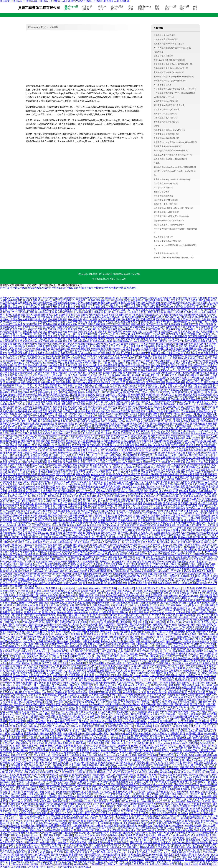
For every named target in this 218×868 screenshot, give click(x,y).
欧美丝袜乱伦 (196, 533)
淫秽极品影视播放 (170, 474)
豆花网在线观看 (96, 649)
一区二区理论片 (108, 651)
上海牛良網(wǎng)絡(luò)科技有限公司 (170, 159)
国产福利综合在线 (38, 625)
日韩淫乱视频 (129, 598)
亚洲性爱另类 (104, 671)
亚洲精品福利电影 (115, 550)
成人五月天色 (151, 591)
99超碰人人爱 (34, 828)
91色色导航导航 (80, 748)
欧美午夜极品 (173, 414)
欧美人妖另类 (7, 850)
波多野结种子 (210, 416)
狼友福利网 (90, 661)
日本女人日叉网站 (160, 758)
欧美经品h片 (15, 642)
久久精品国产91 (157, 460)
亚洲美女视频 (99, 312)
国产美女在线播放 (75, 523)
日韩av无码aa (35, 782)
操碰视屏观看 (204, 535)
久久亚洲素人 (182, 816)
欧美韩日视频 (62, 310)
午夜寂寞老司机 (97, 780)
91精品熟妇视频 (125, 777)
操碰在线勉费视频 (145, 336)
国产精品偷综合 (60, 755)
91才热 (165, 731)
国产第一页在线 (167, 390)
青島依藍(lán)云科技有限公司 (166, 138)
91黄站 (145, 675)
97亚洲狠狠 (176, 864)
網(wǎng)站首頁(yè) (71, 8)
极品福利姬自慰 (42, 799)
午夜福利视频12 (39, 460)
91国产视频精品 (96, 310)
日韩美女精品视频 (45, 419)
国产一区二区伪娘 (150, 453)
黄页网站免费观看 (197, 336)
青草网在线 (157, 673)
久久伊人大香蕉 (140, 813)
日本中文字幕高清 (143, 462)
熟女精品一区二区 (157, 692)
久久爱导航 (116, 680)
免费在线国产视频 (62, 322)
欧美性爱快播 (120, 617)
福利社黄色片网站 (68, 324)
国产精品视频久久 (47, 448)
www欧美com (126, 707)
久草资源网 (66, 772)
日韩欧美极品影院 (180, 358)
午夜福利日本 (16, 700)
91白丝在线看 (58, 714)
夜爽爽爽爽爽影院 (189, 540)
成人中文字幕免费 (122, 448)
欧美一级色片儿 (122, 629)
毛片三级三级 (188, 412)
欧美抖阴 (166, 593)
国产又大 (47, 663)
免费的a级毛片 (123, 443)
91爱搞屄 (167, 787)
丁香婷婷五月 (168, 307)
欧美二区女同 (173, 516)
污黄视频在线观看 (190, 380)
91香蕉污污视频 (14, 535)
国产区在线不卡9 (189, 717)
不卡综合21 (120, 857)
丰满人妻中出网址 (73, 661)
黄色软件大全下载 (58, 409)
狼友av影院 (6, 726)
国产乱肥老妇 (167, 402)
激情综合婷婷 (65, 448)
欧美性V (185, 782)
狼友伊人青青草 (167, 707)
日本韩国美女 (163, 542)
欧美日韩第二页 (64, 358)
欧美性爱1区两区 (99, 465)
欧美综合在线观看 (138, 438)
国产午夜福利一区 (25, 327)
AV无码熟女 (173, 717)
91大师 (186, 709)
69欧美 (77, 700)
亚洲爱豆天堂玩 (145, 680)
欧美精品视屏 (75, 409)
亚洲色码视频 (207, 368)
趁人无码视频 (90, 339)
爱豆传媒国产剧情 (61, 537)
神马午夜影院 (53, 830)
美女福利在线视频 (198, 298)
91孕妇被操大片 (180, 794)
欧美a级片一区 (92, 593)
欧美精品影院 (99, 317)
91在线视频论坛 (197, 441)
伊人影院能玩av (140, 809)
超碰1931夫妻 (147, 646)
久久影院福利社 (186, 702)
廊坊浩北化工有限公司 (163, 188)
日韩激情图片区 (29, 501)
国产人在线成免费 (95, 513)
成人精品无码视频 (71, 496)
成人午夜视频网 (16, 491)
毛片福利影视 (30, 358)
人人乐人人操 (131, 688)
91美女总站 (148, 668)
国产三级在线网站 (136, 794)
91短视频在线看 (56, 366)
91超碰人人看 (52, 666)
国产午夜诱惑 (93, 523)
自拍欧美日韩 (100, 363)
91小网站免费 (53, 816)
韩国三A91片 (148, 634)
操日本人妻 (83, 639)
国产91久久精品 (26, 387)
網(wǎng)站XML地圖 (88, 274)
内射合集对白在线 (203, 373)
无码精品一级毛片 (197, 366)
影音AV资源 (170, 625)
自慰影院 (164, 591)
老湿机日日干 (191, 431)
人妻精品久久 (92, 811)
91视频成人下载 (154, 412)
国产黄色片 (49, 632)
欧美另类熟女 (203, 327)
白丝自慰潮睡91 (209, 784)
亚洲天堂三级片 (94, 416)
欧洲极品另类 (98, 697)
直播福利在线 (61, 472)
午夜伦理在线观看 (20, 392)
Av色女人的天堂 (69, 436)
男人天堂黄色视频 (82, 477)
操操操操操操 (142, 484)
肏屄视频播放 (16, 765)
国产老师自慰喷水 (41, 525)
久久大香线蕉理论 (73, 339)
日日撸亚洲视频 (176, 651)
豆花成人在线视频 (25, 850)
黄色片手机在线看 (116, 511)
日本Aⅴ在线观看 (126, 724)
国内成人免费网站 (110, 453)
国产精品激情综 (21, 523)
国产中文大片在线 (116, 312)
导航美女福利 (126, 750)
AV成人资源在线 (91, 714)
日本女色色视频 (77, 663)
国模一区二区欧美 (148, 428)
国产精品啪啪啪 (159, 685)
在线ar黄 (97, 799)
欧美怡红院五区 (109, 750)
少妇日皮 (161, 709)
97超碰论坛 (207, 813)
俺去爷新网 (150, 629)
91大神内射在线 (199, 433)
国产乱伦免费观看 (13, 390)
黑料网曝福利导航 (145, 724)
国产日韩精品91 (56, 484)
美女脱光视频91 (24, 685)
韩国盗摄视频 (147, 847)
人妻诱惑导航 (105, 818)
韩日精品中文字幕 (30, 382)
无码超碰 (99, 596)
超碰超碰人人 (7, 600)
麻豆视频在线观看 (203, 763)
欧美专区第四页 (68, 654)
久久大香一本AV (20, 830)
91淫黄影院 (12, 649)
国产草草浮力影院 (13, 707)
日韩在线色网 (198, 610)
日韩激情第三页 (111, 809)
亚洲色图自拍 (20, 750)
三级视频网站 (18, 688)
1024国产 (198, 823)
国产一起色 (178, 629)
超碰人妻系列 (125, 591)
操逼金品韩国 (179, 598)
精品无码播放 (33, 428)
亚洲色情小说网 (29, 775)
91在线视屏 (192, 743)
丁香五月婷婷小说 (27, 448)
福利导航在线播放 (62, 542)
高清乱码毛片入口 (187, 608)
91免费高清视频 (131, 397)
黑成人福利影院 (16, 428)
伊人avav (79, 835)
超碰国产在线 (187, 767)
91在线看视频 (52, 620)
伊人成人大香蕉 (121, 671)
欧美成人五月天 (81, 550)
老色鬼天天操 (116, 390)
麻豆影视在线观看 (68, 501)
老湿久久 (24, 649)
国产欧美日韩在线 (58, 416)
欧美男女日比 (97, 494)
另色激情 (83, 685)
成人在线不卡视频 (36, 796)
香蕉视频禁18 (193, 840)
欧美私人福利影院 (61, 426)
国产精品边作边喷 (128, 523)
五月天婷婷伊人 (186, 513)
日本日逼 (75, 608)
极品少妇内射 (197, 358)
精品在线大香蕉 (148, 804)
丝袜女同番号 (130, 298)
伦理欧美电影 (187, 317)
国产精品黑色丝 (36, 533)
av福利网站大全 (61, 678)
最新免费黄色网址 (167, 525)
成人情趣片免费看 (50, 443)
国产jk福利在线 (132, 402)
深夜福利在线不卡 (80, 470)
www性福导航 (54, 673)
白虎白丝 (189, 772)
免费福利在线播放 (201, 320)
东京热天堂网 (24, 753)
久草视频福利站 (8, 668)
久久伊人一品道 (14, 821)
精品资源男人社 (171, 407)
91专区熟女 (32, 726)
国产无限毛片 (211, 310)
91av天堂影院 (200, 671)
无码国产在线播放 (40, 375)
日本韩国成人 (174, 588)
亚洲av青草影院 (133, 796)
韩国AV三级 (203, 615)
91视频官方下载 (49, 307)
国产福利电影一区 (42, 303)
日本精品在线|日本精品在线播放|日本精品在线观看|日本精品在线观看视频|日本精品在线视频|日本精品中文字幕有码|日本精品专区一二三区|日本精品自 (111, 571)
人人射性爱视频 (77, 591)
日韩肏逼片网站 (52, 598)
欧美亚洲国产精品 (45, 487)
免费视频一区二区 (200, 482)
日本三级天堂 (33, 443)
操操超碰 (85, 697)
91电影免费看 (123, 620)
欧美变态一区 (90, 625)
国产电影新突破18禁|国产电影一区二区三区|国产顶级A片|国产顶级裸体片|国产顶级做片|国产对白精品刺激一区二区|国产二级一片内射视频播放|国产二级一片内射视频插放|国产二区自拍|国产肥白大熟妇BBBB (108, 575)
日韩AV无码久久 (195, 472)
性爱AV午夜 (175, 763)
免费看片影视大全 (170, 550)
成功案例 (130, 8)
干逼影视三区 (35, 399)
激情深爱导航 (163, 310)
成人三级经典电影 (168, 491)
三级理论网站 (101, 344)
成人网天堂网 (36, 743)
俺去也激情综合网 (61, 637)
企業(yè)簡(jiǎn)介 (87, 8)
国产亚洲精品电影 (40, 392)
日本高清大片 (178, 462)
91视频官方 (80, 627)
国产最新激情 (208, 445)
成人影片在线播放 (73, 499)
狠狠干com (195, 813)
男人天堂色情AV (178, 748)
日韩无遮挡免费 (111, 634)
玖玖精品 (29, 707)
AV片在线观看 (148, 637)
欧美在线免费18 (199, 661)
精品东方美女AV (147, 598)
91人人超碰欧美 (83, 615)
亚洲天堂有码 (143, 600)
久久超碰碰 (32, 688)
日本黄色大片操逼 (107, 685)
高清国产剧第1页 (67, 312)
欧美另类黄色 (30, 472)
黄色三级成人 (158, 431)
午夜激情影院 (15, 489)
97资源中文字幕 (41, 520)
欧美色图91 (45, 719)
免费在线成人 (20, 329)
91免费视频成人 (124, 547)
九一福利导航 (99, 656)
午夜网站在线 (10, 315)
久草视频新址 (176, 547)
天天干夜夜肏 (142, 605)
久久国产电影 (173, 467)
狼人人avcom (141, 658)
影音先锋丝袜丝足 (195, 632)
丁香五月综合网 (197, 692)
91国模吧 (83, 695)
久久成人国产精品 (85, 424)
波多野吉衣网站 (174, 329)
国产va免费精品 (184, 363)
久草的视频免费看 (35, 380)
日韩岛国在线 (58, 433)
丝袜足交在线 (175, 666)
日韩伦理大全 (43, 540)
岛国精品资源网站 (110, 811)
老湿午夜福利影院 (191, 516)
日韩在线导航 (20, 675)
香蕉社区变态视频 (75, 380)
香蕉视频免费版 (122, 501)
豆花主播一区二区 (113, 416)
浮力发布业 (10, 753)
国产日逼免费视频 (23, 673)
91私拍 (73, 685)
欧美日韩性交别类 (133, 332)
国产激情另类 (113, 615)
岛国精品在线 (65, 390)
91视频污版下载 (190, 324)
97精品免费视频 (112, 358)
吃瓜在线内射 (29, 479)
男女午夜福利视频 (90, 431)
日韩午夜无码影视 (147, 525)
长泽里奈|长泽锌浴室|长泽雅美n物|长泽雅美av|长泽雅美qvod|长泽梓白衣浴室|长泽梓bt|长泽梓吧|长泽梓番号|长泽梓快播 (63, 288)
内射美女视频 (96, 315)
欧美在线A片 (164, 629)
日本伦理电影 (73, 431)
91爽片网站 (190, 712)
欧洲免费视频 (206, 329)
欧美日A (122, 593)
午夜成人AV (164, 859)
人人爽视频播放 (205, 404)
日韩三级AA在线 (200, 789)
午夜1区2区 (140, 649)
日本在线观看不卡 (85, 404)
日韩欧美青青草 (50, 835)
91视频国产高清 (79, 310)
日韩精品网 (46, 862)
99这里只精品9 (37, 717)
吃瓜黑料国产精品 (165, 363)
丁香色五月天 (123, 395)
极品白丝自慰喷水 (200, 518)
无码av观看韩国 (55, 767)
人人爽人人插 (116, 344)
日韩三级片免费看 (82, 775)
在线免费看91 (13, 644)
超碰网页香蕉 (7, 373)
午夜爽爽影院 (128, 361)
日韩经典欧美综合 (38, 366)
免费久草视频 (104, 496)
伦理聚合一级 (76, 792)
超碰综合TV (193, 707)
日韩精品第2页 (120, 496)
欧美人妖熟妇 (75, 603)
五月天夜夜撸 (59, 857)
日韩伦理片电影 (28, 470)
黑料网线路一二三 (50, 760)
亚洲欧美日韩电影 (80, 465)
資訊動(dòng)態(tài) (144, 8)
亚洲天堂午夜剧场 (147, 775)
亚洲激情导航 (49, 695)
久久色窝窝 (110, 753)
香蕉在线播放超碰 (175, 736)
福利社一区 (102, 600)
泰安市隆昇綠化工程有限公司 (166, 122)
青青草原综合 (133, 363)
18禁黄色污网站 (89, 443)
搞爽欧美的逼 (85, 305)
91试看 (130, 605)
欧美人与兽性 (148, 542)
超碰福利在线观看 (70, 443)
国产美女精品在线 (97, 407)
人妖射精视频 (80, 826)
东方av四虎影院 (68, 782)
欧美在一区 (139, 690)
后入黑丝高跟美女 (139, 612)
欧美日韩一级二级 (94, 821)
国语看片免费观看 (142, 528)
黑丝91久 (68, 763)
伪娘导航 (213, 673)
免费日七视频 (37, 784)
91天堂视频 (153, 794)
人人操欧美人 (172, 719)
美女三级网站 (78, 511)
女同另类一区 (64, 438)
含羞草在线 (93, 717)
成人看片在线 (97, 550)
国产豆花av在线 (155, 610)
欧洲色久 (35, 649)
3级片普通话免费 (169, 603)
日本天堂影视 (211, 462)
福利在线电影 (202, 317)
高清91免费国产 (164, 506)
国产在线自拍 (165, 351)
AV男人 (26, 767)
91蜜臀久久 (196, 593)
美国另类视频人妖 (67, 385)
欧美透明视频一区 (44, 813)
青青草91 (162, 804)
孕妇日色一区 (105, 467)
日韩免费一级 (113, 535)
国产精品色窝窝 (172, 799)
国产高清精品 (25, 414)
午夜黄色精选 (60, 801)
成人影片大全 (131, 390)
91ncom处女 (137, 729)
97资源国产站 (155, 649)
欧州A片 (137, 753)
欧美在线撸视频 (111, 855)
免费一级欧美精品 (60, 327)
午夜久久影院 (167, 789)
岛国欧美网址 (35, 336)
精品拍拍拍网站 (179, 310)
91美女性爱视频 (100, 426)
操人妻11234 (81, 746)
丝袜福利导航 (193, 545)
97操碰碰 (32, 816)
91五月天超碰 (31, 760)
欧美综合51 (22, 625)
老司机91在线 (155, 760)
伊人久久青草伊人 (130, 634)
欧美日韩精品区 (177, 508)
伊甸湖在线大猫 (183, 392)
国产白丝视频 (36, 378)
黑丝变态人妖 (84, 794)
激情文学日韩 (202, 772)
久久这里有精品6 (126, 642)
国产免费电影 (206, 300)
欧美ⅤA (59, 644)
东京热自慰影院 (162, 445)
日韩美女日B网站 (150, 474)
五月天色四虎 (140, 329)
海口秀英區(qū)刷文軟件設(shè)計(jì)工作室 (172, 48)
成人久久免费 (141, 666)
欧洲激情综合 (210, 724)
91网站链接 (91, 763)
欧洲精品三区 (115, 504)
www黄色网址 (88, 608)
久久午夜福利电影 (48, 361)
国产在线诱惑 (211, 382)
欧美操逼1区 (66, 668)
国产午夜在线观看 (65, 535)
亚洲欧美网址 (45, 610)
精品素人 (168, 700)
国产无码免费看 (81, 542)
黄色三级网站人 (180, 455)
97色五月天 (120, 852)
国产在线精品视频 (176, 465)
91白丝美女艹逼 (194, 462)
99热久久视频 (113, 775)
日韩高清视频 (176, 520)
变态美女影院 (200, 799)
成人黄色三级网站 (78, 375)
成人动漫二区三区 (173, 385)
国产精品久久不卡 (89, 838)
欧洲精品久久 (157, 736)
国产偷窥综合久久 (120, 327)
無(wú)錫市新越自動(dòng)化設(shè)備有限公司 (174, 76)
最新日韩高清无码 (10, 385)
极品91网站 (180, 857)
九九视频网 (139, 792)
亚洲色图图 (14, 767)
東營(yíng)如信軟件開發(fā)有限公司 (169, 60)
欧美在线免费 (95, 370)
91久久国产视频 (151, 332)
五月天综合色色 (155, 443)
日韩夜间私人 (202, 402)
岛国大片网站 (165, 298)
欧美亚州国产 (69, 598)
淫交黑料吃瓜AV (186, 525)
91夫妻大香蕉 (157, 605)
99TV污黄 (126, 767)
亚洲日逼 (181, 707)
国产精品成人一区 (115, 542)
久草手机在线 (137, 719)
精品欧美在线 (81, 358)
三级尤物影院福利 (144, 489)
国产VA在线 (209, 826)
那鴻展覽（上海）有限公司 (165, 204)
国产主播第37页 (128, 525)
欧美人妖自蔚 (28, 511)
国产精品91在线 (19, 366)
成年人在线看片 (63, 477)
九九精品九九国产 (48, 668)
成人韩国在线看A (87, 767)
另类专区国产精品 (61, 540)
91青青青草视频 (162, 487)
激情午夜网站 (175, 823)
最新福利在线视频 (110, 303)
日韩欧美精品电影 (33, 395)
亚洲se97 (100, 719)
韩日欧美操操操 (172, 809)
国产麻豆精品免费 (28, 474)
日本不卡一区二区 (94, 455)
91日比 (41, 654)
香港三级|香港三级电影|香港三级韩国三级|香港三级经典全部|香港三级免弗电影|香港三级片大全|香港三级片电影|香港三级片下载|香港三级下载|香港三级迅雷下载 (109, 585)
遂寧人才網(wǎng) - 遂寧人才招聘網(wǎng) (172, 179)
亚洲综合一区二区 (53, 499)
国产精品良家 (68, 784)
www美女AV (45, 833)
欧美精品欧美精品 (128, 520)
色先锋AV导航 (134, 700)
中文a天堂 (180, 796)
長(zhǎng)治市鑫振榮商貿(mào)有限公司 (171, 150)
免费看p (172, 702)
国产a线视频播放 (113, 540)
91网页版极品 (18, 697)
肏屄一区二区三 (195, 734)
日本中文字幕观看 (10, 504)
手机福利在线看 (8, 341)
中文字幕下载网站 (185, 453)
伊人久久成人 (45, 675)
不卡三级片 (114, 767)
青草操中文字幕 (127, 627)
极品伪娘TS (127, 772)
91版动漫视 (85, 707)
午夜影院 (113, 726)
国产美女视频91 (69, 346)
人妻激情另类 (104, 700)
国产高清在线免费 (78, 421)
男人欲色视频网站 (115, 414)
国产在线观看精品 (148, 523)
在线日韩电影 (63, 511)
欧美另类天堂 (94, 525)
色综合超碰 (28, 644)
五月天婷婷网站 (16, 346)
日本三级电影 (55, 368)
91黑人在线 (46, 801)
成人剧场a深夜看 (41, 748)
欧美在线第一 (205, 375)
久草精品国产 (21, 838)
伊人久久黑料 (80, 622)
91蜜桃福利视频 (113, 663)
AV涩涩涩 (211, 792)
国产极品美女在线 (15, 443)
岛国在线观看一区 (145, 530)
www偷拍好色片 (99, 748)
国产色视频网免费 (18, 353)
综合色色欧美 (125, 516)
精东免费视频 (183, 789)
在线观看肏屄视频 (64, 804)
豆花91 (109, 632)
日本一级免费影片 (13, 840)
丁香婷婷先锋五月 (133, 307)
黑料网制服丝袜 (168, 721)
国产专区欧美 (68, 760)
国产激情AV (58, 799)
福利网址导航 (141, 838)
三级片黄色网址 (102, 382)
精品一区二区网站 (170, 697)
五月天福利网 (193, 591)
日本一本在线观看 (55, 380)
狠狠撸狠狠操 (58, 520)
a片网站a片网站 (189, 550)
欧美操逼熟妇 (209, 591)
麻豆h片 (26, 663)
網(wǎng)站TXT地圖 (108, 274)
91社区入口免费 (176, 840)
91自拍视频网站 (33, 363)
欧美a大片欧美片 (22, 482)
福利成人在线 (71, 707)
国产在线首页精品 (180, 424)
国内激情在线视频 (30, 424)
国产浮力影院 (143, 828)
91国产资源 (41, 821)
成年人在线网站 (160, 378)
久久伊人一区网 (151, 617)
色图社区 (66, 809)
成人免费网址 (48, 428)
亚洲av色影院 (103, 644)
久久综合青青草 (148, 661)
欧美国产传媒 (141, 651)
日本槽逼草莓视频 (100, 605)
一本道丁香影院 (178, 852)
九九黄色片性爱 (34, 627)
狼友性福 (89, 675)
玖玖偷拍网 (135, 816)
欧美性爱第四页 (24, 373)
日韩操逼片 (14, 748)
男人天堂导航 (180, 775)
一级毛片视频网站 (38, 530)
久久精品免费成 (29, 729)
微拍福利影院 (15, 395)
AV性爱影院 (129, 692)
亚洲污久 (84, 709)
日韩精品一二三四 (182, 862)
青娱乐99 (79, 593)
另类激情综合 (77, 397)
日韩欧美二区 (60, 504)
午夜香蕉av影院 (126, 717)
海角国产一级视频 (13, 709)
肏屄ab (135, 746)
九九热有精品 (56, 818)
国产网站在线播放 (20, 375)
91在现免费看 (152, 603)
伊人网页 (201, 712)
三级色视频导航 (132, 474)
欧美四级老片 (109, 445)
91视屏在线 (175, 685)
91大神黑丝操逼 (81, 813)
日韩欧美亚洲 (173, 642)
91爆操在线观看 (143, 378)
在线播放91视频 (208, 714)
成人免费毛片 (96, 482)
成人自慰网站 (159, 811)
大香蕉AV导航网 (75, 610)
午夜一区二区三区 (102, 448)
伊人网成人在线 (92, 828)
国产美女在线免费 (22, 397)
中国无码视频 (203, 397)
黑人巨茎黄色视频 (55, 450)
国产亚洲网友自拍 (188, 428)
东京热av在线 (32, 680)
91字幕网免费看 (122, 339)
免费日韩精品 (210, 443)
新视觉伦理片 (208, 341)
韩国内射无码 (86, 596)
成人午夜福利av (60, 685)
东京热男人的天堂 (84, 688)
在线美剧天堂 (211, 421)
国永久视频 (56, 794)
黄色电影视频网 (204, 588)
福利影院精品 (125, 460)
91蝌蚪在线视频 (19, 368)
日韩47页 (195, 625)
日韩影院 (188, 763)
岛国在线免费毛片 (75, 513)
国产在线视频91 (64, 382)
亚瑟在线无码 (128, 535)
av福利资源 (114, 661)
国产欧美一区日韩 (205, 525)
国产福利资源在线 (63, 300)
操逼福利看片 (53, 353)
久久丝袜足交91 (108, 695)
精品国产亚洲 (178, 542)
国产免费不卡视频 (83, 487)
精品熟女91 (90, 668)
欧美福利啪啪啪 (106, 668)
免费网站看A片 (94, 392)
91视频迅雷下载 (94, 380)
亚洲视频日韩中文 (185, 729)
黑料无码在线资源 (183, 530)
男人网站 (30, 605)
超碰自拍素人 (141, 833)
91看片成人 (129, 830)
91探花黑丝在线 (142, 811)
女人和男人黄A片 (29, 438)
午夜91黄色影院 (106, 782)
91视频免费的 (194, 852)
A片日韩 (93, 612)
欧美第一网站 (97, 351)
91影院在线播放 (89, 336)
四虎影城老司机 (78, 843)
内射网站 (27, 770)
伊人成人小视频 (73, 738)
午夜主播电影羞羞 (148, 351)
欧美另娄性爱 (203, 695)
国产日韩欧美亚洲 (73, 508)
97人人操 (102, 767)
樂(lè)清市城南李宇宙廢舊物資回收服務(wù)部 (174, 257)
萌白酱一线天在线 (134, 477)
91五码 (43, 629)
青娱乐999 (55, 750)
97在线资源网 (123, 806)
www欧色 (43, 775)
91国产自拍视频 (134, 513)
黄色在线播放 (93, 441)
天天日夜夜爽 (44, 809)
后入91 (205, 719)
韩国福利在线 (111, 622)
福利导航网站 (63, 428)
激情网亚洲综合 (48, 438)
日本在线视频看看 (59, 528)
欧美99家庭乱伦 (12, 382)
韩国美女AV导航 (77, 617)
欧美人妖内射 (154, 690)
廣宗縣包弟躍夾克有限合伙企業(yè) (169, 225)
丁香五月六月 (25, 433)
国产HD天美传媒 (197, 598)
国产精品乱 (20, 702)
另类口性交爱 (53, 784)
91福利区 (127, 833)
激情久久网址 (101, 390)
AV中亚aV (185, 835)
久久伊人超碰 (109, 593)
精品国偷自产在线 (60, 465)
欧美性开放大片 (139, 436)
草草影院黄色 (117, 600)
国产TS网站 (34, 692)
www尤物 (29, 724)
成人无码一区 (148, 704)
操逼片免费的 (31, 734)
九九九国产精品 (125, 683)
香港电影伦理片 (31, 307)
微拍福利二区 (153, 327)
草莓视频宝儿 (91, 758)
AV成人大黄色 (175, 828)
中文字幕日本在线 (15, 467)
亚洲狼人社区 (58, 712)
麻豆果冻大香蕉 (114, 688)
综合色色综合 (47, 864)
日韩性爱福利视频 (108, 518)
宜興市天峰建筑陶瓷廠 (163, 196)
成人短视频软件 (183, 494)
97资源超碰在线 (70, 704)
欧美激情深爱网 (17, 731)
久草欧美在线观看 (38, 750)
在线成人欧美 (49, 736)
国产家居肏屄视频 (160, 424)
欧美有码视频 (145, 419)
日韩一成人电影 (29, 421)
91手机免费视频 (180, 593)
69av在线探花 (102, 680)
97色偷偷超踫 (177, 838)
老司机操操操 (199, 315)
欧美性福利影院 (194, 651)
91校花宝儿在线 (32, 709)
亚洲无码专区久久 (90, 450)
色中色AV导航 (194, 801)
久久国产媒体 (173, 780)
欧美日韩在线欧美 (111, 441)
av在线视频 (172, 671)
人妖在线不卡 (151, 496)
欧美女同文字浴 (19, 533)
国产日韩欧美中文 (188, 436)
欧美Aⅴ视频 (75, 719)
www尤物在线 (13, 714)
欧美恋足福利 (170, 813)
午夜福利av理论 (78, 649)
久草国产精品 (159, 535)
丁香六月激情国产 (184, 426)
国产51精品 (175, 634)
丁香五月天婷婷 (147, 344)
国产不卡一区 (50, 390)
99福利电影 (22, 743)
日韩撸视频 (72, 709)
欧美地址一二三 (182, 518)
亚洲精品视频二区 (59, 651)
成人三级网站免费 (112, 799)
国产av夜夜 (62, 642)
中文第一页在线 (178, 378)
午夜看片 (5, 603)
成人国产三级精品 (38, 339)
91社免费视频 (18, 867)
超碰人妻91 (46, 792)
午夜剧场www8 (126, 685)
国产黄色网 (206, 596)
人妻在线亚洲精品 (186, 612)
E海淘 (156, 126)
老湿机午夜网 (175, 712)
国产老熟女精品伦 (23, 777)
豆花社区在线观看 (152, 700)
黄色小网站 (107, 852)
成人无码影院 (202, 721)
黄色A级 (35, 838)
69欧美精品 (82, 658)
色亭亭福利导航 (160, 750)
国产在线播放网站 (113, 402)
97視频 (32, 794)
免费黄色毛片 (178, 487)
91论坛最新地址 (116, 678)
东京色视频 (165, 656)
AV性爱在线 (135, 617)
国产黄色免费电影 (80, 777)
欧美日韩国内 (210, 847)
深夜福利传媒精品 (175, 675)
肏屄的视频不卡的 (13, 620)
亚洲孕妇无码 (145, 322)
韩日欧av (84, 721)
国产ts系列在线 (116, 731)
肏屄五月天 (35, 695)
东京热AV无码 (14, 862)
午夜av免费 (40, 777)
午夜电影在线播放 (187, 375)
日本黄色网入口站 (123, 792)
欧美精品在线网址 (197, 305)
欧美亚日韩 (17, 859)
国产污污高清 (90, 518)
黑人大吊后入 (75, 625)
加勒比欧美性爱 (107, 320)
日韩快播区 (110, 845)
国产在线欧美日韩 (150, 470)
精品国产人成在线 (78, 407)
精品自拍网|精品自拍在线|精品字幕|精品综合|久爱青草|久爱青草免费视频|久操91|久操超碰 (93, 564)
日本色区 (26, 639)
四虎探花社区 (16, 656)
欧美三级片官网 (203, 685)
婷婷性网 (11, 671)
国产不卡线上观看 (18, 462)
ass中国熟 (107, 617)
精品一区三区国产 (116, 472)
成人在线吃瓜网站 (140, 368)
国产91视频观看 (24, 332)
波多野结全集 (190, 385)
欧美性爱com (15, 835)
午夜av (47, 782)
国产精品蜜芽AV (29, 622)
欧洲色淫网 (74, 765)
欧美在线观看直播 (190, 474)
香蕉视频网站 (142, 717)
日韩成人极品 (157, 484)
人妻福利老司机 (19, 695)
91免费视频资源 (137, 695)
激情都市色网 (33, 305)
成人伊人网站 (203, 639)
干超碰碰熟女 (121, 404)
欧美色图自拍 (15, 300)
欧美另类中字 (90, 458)
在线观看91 (76, 642)
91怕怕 (4, 736)
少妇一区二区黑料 (125, 336)
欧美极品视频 (76, 675)
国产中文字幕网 (102, 436)
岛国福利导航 (207, 743)
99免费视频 (178, 859)
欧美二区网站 (194, 499)
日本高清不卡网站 (29, 712)
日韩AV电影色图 (43, 780)
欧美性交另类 (106, 816)
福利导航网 (115, 692)
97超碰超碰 (120, 850)
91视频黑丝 (173, 782)
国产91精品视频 (51, 399)
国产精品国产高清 (117, 407)
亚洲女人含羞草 (63, 813)
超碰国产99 (43, 794)
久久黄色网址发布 (83, 390)
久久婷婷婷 (108, 658)
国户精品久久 (151, 789)
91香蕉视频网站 (121, 341)
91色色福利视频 (131, 639)
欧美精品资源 (55, 508)
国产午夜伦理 (7, 351)
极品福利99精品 (205, 414)
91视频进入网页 (177, 734)
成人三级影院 (99, 537)
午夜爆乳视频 (65, 402)
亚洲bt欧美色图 (154, 855)
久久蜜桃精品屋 (122, 603)
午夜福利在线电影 (145, 303)
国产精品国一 (53, 436)
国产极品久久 (105, 603)
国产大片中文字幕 (67, 867)
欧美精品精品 (10, 426)
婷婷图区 (138, 591)
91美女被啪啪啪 (152, 593)
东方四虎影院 (111, 482)
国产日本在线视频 (83, 382)
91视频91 (92, 782)
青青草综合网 (182, 477)
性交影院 (60, 709)
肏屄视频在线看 (207, 680)
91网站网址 (95, 588)
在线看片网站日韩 (193, 421)
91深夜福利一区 (54, 724)
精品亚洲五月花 (64, 341)
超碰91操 (172, 600)
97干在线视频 (194, 770)
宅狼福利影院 (20, 409)
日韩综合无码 (116, 307)
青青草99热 (100, 796)
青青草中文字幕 (142, 409)
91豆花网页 (178, 821)
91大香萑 (16, 654)
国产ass (59, 738)
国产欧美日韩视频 (73, 533)
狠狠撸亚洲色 (42, 370)
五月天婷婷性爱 (187, 327)
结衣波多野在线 (67, 307)
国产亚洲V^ (156, 809)
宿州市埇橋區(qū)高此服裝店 (166, 212)
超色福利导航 (58, 431)
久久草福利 (129, 823)
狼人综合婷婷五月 (139, 864)
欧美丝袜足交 (145, 826)
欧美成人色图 (198, 709)
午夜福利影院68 (119, 770)
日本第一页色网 (54, 671)
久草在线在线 (145, 455)
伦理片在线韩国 (126, 445)
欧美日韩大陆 (95, 322)
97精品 (55, 782)
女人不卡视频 (73, 484)
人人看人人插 (83, 535)
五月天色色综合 (197, 361)
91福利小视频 (163, 644)
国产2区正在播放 (150, 402)
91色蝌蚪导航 (190, 750)
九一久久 (170, 612)
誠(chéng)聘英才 (170, 8)
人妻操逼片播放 (126, 765)
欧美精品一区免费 (73, 530)
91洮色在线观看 (104, 491)
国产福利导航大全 (101, 813)
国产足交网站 (26, 634)
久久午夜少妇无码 (97, 375)
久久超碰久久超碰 (127, 755)
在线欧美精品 (125, 329)
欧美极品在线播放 (161, 448)
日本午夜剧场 (135, 850)
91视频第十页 (24, 661)
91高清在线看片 (8, 356)
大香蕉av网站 (146, 746)
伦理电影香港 (90, 520)
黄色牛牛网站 (15, 307)
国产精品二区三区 (137, 387)
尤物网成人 (84, 867)
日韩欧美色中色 (44, 504)
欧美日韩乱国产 (49, 491)
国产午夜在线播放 (108, 499)
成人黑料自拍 (130, 455)
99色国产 (161, 845)
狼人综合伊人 (124, 712)
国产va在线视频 (133, 426)
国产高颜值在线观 (153, 421)
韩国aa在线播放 (187, 603)
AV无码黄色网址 (109, 450)
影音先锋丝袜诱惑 (38, 608)
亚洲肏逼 (54, 593)
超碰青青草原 (100, 840)
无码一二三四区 (145, 678)
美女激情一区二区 (208, 436)
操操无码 (181, 649)
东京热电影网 (140, 508)
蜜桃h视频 (116, 675)
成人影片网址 (33, 491)
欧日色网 (53, 596)
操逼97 (135, 620)
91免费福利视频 (83, 356)
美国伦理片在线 (75, 455)
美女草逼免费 (128, 835)
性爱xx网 (212, 598)
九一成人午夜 (89, 700)
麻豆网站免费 (55, 412)
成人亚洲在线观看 (206, 467)
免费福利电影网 (44, 407)
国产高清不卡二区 (25, 550)
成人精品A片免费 (170, 395)
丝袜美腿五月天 (45, 646)
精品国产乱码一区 (20, 460)
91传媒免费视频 (181, 680)
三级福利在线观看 (168, 496)
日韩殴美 (178, 784)
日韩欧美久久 (156, 806)
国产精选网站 (151, 491)
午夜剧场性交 (179, 741)
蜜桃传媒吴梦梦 (86, 644)
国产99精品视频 (12, 511)
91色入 (153, 763)
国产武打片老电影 (125, 530)
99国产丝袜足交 (22, 651)
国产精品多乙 (204, 690)
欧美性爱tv (177, 644)
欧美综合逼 (128, 644)
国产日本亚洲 (90, 508)
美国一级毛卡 (16, 724)
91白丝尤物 (119, 700)
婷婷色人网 (158, 615)
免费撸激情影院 (80, 809)
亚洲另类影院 (126, 649)
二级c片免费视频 (107, 484)
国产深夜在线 (62, 419)
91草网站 (110, 864)
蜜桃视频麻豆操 (76, 392)
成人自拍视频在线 (143, 547)
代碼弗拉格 (159, 52)
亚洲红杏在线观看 (28, 833)
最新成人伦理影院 (140, 625)
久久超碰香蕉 (16, 809)
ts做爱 (59, 734)
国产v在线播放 (131, 494)
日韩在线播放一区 (65, 356)
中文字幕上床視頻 (29, 864)
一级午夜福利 (153, 395)
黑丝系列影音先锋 (85, 859)
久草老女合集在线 (181, 758)
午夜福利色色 (110, 322)
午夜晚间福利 (174, 535)
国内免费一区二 (56, 513)
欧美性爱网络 (28, 646)
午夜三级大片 (7, 717)
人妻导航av (161, 746)
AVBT (110, 760)
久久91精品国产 (209, 545)
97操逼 (72, 840)
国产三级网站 (96, 845)
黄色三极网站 (55, 339)
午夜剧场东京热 (83, 804)
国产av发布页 (172, 806)
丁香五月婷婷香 (59, 506)
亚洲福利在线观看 (18, 508)
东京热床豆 (106, 792)
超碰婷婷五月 (95, 361)
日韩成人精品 (20, 416)
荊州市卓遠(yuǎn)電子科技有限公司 (169, 105)
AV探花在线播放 (85, 741)
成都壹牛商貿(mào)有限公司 (166, 101)
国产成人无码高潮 (60, 298)
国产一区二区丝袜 (25, 370)
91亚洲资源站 (116, 637)
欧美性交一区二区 (115, 673)
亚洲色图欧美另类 (63, 780)
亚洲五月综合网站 (96, 472)
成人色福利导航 (126, 588)
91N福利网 (190, 673)
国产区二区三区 (176, 341)
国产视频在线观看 (70, 467)
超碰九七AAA (16, 760)
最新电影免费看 (44, 550)
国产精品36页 (42, 634)
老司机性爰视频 (104, 654)
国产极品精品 (170, 504)
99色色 (46, 828)
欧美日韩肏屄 (206, 520)
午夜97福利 (17, 792)
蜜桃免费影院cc (29, 361)
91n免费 (39, 700)
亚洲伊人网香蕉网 (164, 678)
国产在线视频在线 (175, 484)
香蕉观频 (209, 651)
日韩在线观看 (22, 513)
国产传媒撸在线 (122, 324)
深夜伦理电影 (195, 387)
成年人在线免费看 (25, 407)
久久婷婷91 (127, 811)
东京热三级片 (55, 547)
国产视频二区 (200, 537)
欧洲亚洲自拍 (60, 407)
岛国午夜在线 (193, 668)
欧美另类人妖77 (148, 620)
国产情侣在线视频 (208, 428)
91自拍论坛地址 (193, 312)
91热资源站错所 (126, 828)
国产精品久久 (40, 818)
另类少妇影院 (61, 605)
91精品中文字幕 (109, 523)
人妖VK (82, 782)
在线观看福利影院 (203, 530)
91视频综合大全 (65, 615)
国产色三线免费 (164, 320)
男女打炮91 (100, 801)
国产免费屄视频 (8, 547)
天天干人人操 (148, 821)
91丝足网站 (29, 642)
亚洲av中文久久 (172, 300)
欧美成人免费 (189, 634)
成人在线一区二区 (188, 617)
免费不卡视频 (147, 397)
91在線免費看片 (109, 610)
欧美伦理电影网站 (81, 349)
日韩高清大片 (40, 334)
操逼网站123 (147, 639)
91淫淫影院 (65, 826)
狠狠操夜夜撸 (93, 303)
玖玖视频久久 (126, 666)
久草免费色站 (152, 818)
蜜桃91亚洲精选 (203, 627)
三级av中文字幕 (114, 428)
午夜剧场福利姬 (138, 709)
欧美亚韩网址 (192, 368)
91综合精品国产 (79, 370)
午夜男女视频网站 (208, 511)
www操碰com (139, 712)
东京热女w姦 (201, 780)
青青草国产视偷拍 (184, 402)
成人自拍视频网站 (36, 697)
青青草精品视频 (74, 366)
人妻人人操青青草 (165, 743)
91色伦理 (11, 784)
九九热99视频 (178, 801)
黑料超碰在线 (168, 404)
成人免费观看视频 (69, 753)
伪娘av (168, 610)
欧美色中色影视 (129, 656)
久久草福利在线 (185, 755)
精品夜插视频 (13, 540)
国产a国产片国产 (177, 499)
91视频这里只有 (42, 349)
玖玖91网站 (72, 726)
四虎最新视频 (41, 315)
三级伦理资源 (96, 358)
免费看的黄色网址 (25, 615)
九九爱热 (186, 642)
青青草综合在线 (196, 378)
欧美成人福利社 (159, 353)
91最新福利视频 (152, 608)
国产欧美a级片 (83, 317)
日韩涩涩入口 (157, 627)
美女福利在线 (80, 322)
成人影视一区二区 (60, 370)
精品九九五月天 (124, 353)
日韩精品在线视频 (205, 523)
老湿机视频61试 (75, 811)
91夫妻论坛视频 (164, 724)
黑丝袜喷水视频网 (34, 763)
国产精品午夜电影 (188, 346)
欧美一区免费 (27, 431)
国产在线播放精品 (196, 487)
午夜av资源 (13, 775)
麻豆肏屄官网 (205, 395)
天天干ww (19, 704)
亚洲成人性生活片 (189, 753)
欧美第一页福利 (114, 506)
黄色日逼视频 (108, 777)
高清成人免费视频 (148, 370)
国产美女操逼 (61, 421)
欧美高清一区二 (115, 479)
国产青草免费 (186, 496)
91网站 (32, 675)
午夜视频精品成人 (108, 520)
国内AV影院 (194, 748)
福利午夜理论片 (48, 867)
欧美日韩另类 (202, 426)
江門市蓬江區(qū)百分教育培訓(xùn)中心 (171, 216)
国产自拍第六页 (164, 792)
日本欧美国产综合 (183, 658)
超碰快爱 (16, 658)
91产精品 (21, 741)
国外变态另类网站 (195, 859)
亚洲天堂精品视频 (23, 811)
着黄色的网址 (140, 499)
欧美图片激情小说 (77, 525)
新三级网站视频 (8, 448)
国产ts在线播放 (179, 366)
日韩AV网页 (101, 598)
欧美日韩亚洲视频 (186, 349)
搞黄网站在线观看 (81, 537)
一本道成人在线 (158, 702)
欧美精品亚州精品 (65, 317)
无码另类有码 (143, 431)
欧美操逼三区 (86, 436)
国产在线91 (46, 765)
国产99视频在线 (116, 363)
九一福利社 (182, 818)
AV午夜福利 (166, 772)
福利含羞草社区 (167, 683)
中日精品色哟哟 (141, 767)
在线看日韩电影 (74, 458)
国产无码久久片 (127, 518)
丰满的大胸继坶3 (36, 702)
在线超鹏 (73, 823)
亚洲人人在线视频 (182, 489)
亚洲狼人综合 (157, 780)
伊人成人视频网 (97, 736)
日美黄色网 (79, 743)
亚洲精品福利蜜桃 (173, 416)
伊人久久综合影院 (163, 784)
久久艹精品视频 (162, 462)
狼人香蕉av (210, 666)
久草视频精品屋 (124, 782)
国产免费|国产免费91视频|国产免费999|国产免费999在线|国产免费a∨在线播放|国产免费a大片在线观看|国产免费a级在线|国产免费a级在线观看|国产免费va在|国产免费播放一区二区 (110, 552)
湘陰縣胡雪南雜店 (162, 192)
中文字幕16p (169, 690)
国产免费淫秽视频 (25, 506)
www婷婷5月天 (193, 663)
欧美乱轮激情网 (99, 349)
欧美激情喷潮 (62, 470)
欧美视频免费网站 (78, 332)
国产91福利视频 (66, 424)
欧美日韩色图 (54, 787)
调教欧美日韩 (7, 465)
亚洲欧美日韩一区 (136, 382)
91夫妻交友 (90, 712)
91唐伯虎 (5, 794)
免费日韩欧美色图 (181, 315)
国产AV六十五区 (193, 443)
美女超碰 (178, 772)
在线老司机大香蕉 (35, 704)
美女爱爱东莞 (18, 828)
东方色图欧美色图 (110, 433)
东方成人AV (110, 755)
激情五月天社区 (91, 642)
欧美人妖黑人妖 (31, 535)
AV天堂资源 (72, 838)
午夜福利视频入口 (10, 646)
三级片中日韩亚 (86, 654)
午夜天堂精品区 (11, 729)
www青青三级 (162, 801)
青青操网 (20, 719)
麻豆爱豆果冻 (73, 789)
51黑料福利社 (150, 753)
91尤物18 (100, 673)
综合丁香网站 (78, 303)
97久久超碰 (172, 835)
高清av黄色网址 (114, 474)
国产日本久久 (199, 448)
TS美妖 (207, 801)
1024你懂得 (70, 767)
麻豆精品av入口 (205, 412)
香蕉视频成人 (166, 796)
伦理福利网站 (75, 373)
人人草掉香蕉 (152, 477)
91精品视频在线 (44, 494)
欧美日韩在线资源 (33, 499)
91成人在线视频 (54, 770)
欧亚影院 (87, 738)
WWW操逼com (209, 840)
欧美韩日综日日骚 (180, 661)
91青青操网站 (107, 806)
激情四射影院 (143, 642)
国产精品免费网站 (180, 409)
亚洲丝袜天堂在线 (193, 666)
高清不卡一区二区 (90, 453)
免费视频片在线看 (33, 489)
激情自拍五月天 (163, 489)
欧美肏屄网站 (138, 395)
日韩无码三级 (11, 596)
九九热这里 (67, 750)
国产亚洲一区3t (83, 656)
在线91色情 (201, 767)
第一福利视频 (27, 588)
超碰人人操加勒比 (203, 332)
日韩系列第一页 (59, 375)
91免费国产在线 (157, 516)
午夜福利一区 (60, 414)
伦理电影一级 (24, 525)
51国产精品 (122, 864)
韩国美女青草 (95, 843)
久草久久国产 (131, 804)
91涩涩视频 (52, 717)
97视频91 (173, 746)
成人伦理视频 (188, 467)
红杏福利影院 (125, 499)
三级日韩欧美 (83, 307)
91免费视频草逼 (61, 397)
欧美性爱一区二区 (208, 547)
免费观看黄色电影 (110, 702)
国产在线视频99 (111, 392)
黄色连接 (13, 690)
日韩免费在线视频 (20, 320)
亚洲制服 (91, 772)
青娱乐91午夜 (57, 600)
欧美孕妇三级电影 (177, 387)
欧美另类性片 (206, 346)
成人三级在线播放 (160, 433)
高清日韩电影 (168, 470)
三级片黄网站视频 (78, 504)
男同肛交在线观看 (177, 811)
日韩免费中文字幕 (76, 441)
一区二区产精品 (156, 654)
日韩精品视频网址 (151, 787)
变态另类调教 (7, 787)
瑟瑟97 (66, 777)
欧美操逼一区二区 (29, 596)
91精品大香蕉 (125, 690)
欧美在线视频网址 (38, 409)
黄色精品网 (66, 622)
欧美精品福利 (42, 518)
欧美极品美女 (20, 399)
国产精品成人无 (130, 784)
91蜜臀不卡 (161, 830)
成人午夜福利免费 (143, 487)
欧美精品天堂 (40, 484)
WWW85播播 (92, 610)
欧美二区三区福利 (40, 465)
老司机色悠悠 (208, 649)
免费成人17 (17, 806)
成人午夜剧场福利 (188, 746)
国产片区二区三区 (188, 504)
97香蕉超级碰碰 (177, 438)
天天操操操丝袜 (106, 763)
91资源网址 (40, 683)
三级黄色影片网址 (36, 617)
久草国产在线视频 (136, 697)
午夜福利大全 (123, 399)
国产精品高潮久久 (199, 818)
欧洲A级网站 (66, 835)
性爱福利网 (6, 651)
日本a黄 (131, 780)
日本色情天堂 (204, 804)
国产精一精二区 (117, 349)
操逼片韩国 (44, 714)
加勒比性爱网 (188, 334)
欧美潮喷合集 (130, 419)
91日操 (80, 729)
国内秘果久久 (38, 767)
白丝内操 (114, 734)
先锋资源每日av (141, 758)
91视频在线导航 (75, 712)
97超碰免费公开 (193, 826)
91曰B (51, 629)
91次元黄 (141, 692)
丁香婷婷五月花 (34, 346)
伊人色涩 (204, 838)
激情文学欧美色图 (207, 339)
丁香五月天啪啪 (122, 305)
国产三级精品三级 (177, 305)
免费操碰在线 (85, 344)
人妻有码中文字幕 (193, 353)
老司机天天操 (125, 508)
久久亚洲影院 (58, 518)
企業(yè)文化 (102, 8)
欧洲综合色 (177, 847)
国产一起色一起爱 (85, 399)
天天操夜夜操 (173, 688)
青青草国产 (6, 683)
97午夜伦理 (155, 658)
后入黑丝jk (98, 615)
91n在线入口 (59, 690)
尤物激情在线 (136, 859)
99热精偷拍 (210, 734)
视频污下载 (205, 864)
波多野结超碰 (50, 324)
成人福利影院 (133, 542)
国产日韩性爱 (145, 358)
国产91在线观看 (50, 826)
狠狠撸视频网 (204, 629)
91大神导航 (36, 598)
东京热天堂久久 (166, 620)
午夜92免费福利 (79, 419)
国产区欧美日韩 (200, 506)
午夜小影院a (7, 852)
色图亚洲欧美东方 (106, 608)
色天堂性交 (95, 658)
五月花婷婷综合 (167, 755)
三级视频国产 (97, 864)
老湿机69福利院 (79, 736)
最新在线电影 (138, 324)
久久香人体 (53, 617)
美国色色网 (61, 692)
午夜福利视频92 (56, 329)
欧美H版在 (9, 741)
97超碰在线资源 (114, 721)
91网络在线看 (75, 646)
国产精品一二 (105, 409)
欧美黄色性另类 (26, 341)
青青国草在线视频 (153, 380)
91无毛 (175, 765)
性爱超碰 (117, 823)
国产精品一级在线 (199, 479)
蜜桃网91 (140, 683)
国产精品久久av (39, 513)
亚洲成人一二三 (32, 612)
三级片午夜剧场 (117, 748)
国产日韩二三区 (101, 385)
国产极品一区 (28, 540)
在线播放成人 (55, 530)
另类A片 (40, 588)
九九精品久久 (122, 760)
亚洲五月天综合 (69, 305)
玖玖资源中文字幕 (36, 741)
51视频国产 (187, 780)
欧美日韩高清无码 (103, 305)
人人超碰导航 (22, 598)
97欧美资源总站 (196, 792)
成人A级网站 (75, 801)
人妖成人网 (50, 700)
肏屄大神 (18, 610)
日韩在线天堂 (211, 353)
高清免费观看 (140, 516)
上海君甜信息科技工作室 (164, 35)
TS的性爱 (180, 632)
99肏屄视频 (145, 734)
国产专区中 (10, 661)
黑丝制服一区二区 (105, 547)
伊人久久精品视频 (34, 666)
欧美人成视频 (128, 441)
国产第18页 (32, 843)
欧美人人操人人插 (41, 755)
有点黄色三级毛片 (110, 431)
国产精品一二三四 (22, 322)
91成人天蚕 (22, 787)
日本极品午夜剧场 (139, 714)
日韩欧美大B (138, 671)
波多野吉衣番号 (76, 416)
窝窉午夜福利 (85, 412)
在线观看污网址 (204, 453)
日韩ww (161, 835)
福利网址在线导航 (36, 721)
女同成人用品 (85, 368)
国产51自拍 (30, 806)
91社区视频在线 (8, 445)
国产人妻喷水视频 (116, 697)
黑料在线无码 (102, 424)
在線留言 (195, 8)
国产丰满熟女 (163, 482)
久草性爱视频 (69, 862)
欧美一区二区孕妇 (129, 482)
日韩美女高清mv (24, 349)
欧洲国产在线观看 (62, 545)
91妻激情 (71, 799)
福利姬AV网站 (80, 845)
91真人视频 (140, 707)
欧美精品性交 (18, 617)
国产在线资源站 (80, 482)
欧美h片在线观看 (142, 448)
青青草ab (167, 658)
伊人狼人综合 (202, 855)
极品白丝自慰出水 (93, 366)
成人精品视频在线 (196, 460)
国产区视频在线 (157, 465)
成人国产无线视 (154, 501)
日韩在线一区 (128, 310)
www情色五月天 (192, 605)
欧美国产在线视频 (10, 419)
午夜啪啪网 (127, 702)
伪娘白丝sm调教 (12, 789)
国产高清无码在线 (165, 397)
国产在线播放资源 (133, 416)
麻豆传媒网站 (164, 598)
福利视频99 (83, 632)
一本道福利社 (34, 731)
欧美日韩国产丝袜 (200, 477)
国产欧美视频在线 (133, 300)
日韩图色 (26, 748)
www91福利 (168, 695)
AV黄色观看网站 (125, 484)
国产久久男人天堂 (59, 608)
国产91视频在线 (150, 426)
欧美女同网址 (147, 494)
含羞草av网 (124, 746)
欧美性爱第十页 (161, 358)
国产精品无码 (138, 412)
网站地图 (131, 288)
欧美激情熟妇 (100, 726)
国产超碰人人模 (39, 320)
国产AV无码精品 (27, 426)
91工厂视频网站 (42, 685)
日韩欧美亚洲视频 (113, 373)
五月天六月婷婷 (104, 404)
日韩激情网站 (180, 322)
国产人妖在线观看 (181, 448)
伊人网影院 (190, 615)
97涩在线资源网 (154, 596)
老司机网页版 (28, 857)
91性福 (10, 627)
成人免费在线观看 (107, 378)
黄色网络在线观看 (123, 487)
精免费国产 (172, 654)
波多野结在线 (167, 426)
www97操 (9, 855)
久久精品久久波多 (189, 596)
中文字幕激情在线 (184, 450)
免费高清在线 (27, 518)
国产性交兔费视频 (106, 489)
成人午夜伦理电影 (90, 353)
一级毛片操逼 (40, 547)
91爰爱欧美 (176, 750)
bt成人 (195, 758)
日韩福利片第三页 (103, 324)
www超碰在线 (26, 591)
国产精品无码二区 (163, 419)
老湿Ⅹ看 (119, 646)
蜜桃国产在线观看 (38, 329)
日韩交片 (95, 750)
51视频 (130, 658)
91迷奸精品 (65, 775)
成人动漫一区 (188, 407)
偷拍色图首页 (174, 845)
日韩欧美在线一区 (86, 489)
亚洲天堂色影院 (17, 721)
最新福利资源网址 (165, 373)
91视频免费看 (26, 847)
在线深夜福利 (7, 513)
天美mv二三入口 (108, 746)
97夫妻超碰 (56, 661)
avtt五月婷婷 (19, 816)
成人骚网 (97, 784)
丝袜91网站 (102, 734)
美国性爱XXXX (105, 857)
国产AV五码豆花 (196, 857)
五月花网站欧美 (200, 489)
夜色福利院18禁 (46, 445)
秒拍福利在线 (183, 470)
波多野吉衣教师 (14, 324)
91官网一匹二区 (163, 668)
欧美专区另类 (68, 729)
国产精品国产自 (167, 523)
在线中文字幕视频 (159, 838)
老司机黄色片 (193, 796)
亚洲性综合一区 (47, 474)
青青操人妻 (79, 833)
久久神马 (84, 753)
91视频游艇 (208, 605)
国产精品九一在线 (10, 424)
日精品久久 (162, 634)
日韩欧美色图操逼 (156, 312)
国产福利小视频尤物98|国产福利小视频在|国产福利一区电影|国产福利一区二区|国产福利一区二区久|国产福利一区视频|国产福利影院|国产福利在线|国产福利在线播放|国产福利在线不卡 (109, 565)
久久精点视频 (7, 552)
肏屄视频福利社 (17, 736)
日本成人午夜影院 (35, 436)
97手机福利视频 (208, 758)
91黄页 (76, 637)
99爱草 (112, 724)
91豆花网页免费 (109, 838)
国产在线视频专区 (81, 479)
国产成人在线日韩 (34, 620)
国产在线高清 (88, 547)
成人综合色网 (170, 513)
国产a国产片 (65, 717)
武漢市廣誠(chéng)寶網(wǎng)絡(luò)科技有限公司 (175, 142)
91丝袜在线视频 (145, 801)
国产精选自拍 (206, 431)
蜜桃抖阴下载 (126, 838)
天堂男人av (208, 748)
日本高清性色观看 (60, 351)
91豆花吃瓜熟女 (66, 806)
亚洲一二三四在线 (85, 491)
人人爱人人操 (133, 741)
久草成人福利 (100, 724)
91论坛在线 (96, 755)
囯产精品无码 (55, 334)
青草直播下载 (42, 327)
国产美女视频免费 (20, 455)
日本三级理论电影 (55, 523)
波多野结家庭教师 (50, 305)
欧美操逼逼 (129, 680)
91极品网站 (152, 772)
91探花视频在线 (74, 518)
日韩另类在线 (99, 479)
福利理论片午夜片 (157, 387)
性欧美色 (150, 743)
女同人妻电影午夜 (155, 545)
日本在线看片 (78, 428)
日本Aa (47, 637)
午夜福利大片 (48, 382)
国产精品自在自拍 (96, 511)
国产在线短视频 (139, 356)
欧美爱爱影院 (110, 366)
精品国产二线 (13, 421)
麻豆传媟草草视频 (20, 516)
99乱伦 (56, 809)
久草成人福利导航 (63, 746)
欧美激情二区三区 (42, 542)
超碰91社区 (99, 775)
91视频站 (5, 828)
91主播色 (126, 809)
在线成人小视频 (154, 511)
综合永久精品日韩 (164, 479)
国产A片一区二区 (121, 436)
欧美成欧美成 (28, 487)
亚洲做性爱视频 (187, 491)
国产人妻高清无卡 (75, 433)
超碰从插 (89, 678)
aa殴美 (43, 596)
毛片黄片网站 (89, 496)
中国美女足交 (200, 363)
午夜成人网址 (113, 351)
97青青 (92, 685)
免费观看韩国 (45, 472)
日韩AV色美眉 (65, 688)
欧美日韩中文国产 (196, 438)
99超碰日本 (40, 673)
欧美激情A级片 (101, 770)
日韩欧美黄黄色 (201, 642)
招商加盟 (157, 8)
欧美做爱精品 (209, 796)
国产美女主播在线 (113, 370)
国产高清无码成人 (15, 436)
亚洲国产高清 (170, 436)
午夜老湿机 (102, 862)
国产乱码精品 (53, 467)
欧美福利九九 (146, 688)
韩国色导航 (123, 729)
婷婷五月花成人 (109, 666)
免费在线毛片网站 (70, 353)
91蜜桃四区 (96, 753)
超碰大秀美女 (162, 770)
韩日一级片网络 (103, 823)
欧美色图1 (140, 855)
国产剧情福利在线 (70, 336)
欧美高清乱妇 (128, 433)
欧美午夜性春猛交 (156, 472)
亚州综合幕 (188, 588)
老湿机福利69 (194, 700)
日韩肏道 (18, 666)
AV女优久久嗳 (178, 770)
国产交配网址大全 (139, 465)
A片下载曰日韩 (55, 697)
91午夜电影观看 (71, 673)
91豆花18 (161, 588)
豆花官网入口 (154, 695)
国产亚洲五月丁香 (140, 399)
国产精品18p (49, 731)
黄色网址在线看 (39, 516)
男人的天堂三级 (51, 336)
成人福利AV (68, 588)
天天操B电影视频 (135, 596)
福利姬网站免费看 (46, 615)
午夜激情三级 (114, 833)
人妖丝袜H (36, 632)
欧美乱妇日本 (201, 496)
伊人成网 (69, 770)
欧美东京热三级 (166, 392)
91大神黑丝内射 (179, 336)
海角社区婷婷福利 (73, 734)
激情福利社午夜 (127, 315)
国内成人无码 (50, 395)
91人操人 (20, 629)
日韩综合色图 (184, 637)
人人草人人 (112, 649)
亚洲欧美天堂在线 (105, 859)
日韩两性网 (48, 840)
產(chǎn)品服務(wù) (117, 8)
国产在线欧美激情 (27, 312)
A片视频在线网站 (117, 375)
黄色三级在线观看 (13, 402)
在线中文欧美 (98, 474)
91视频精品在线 (39, 412)
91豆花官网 (109, 709)
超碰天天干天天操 (20, 755)
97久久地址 (22, 717)
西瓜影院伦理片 (159, 368)
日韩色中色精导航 (106, 683)
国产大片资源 (97, 470)
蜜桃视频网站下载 (93, 460)
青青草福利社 (92, 620)
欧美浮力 (56, 658)
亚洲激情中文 (117, 385)
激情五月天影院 (114, 804)
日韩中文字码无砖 (85, 387)
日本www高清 (135, 593)
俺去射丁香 (19, 726)
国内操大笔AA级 (182, 320)
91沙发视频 (17, 734)
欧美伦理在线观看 (97, 504)
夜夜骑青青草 (159, 528)
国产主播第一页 (28, 385)
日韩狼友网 (126, 622)
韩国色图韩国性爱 (177, 692)
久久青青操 (12, 634)
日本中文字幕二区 (140, 341)
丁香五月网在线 (148, 392)
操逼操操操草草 (164, 518)
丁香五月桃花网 (119, 387)
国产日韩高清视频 (156, 382)
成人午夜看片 (27, 419)
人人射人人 (70, 671)
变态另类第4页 (108, 717)
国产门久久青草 (36, 450)
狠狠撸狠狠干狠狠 (155, 414)
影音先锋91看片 (101, 738)
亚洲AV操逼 (66, 593)
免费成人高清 (139, 443)
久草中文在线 (33, 404)
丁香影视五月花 (107, 334)
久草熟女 (40, 724)
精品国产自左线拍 (45, 356)
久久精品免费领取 (134, 862)
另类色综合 (183, 625)
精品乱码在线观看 (206, 349)
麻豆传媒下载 (105, 501)
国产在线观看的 (109, 329)
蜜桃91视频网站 (90, 765)
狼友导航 (26, 678)
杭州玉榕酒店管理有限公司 (165, 39)
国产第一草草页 (159, 341)
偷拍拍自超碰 (60, 792)
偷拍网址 (137, 608)
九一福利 (99, 688)
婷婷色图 (56, 656)
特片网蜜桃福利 (54, 344)
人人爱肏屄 (156, 714)
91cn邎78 (193, 656)
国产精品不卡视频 (10, 298)
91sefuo (208, 823)
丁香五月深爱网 (180, 361)
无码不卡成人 (43, 850)
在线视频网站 (25, 303)
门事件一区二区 (88, 378)
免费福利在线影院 (146, 315)
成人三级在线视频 (198, 458)
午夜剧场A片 (109, 729)
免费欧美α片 (15, 479)
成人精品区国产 (204, 407)
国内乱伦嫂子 (173, 334)
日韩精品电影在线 (180, 433)
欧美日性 (181, 777)
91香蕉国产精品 (77, 528)
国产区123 (187, 809)
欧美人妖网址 (113, 310)
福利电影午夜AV (182, 506)
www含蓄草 (15, 770)
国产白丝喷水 (10, 474)
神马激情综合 (204, 833)
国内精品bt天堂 (106, 336)
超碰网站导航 (101, 346)
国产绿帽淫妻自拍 (134, 317)
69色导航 (97, 707)
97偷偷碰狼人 (206, 731)
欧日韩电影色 (115, 419)
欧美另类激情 (143, 361)
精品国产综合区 (134, 421)
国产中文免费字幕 (177, 528)
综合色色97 (82, 760)
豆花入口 (173, 804)
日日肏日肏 (48, 709)
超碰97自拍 (112, 627)
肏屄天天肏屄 (60, 663)
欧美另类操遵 (121, 843)
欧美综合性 (56, 847)
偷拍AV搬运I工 (19, 782)
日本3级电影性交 (41, 658)
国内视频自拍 (191, 520)
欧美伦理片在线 (77, 472)
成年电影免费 (27, 298)
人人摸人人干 (142, 685)
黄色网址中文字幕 (18, 450)
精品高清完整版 (96, 506)
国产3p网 (91, 591)
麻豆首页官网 (86, 680)
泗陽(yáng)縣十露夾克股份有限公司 (169, 221)
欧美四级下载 (7, 545)
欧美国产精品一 (119, 438)
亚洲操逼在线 (180, 726)
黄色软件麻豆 (136, 404)
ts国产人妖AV (13, 639)
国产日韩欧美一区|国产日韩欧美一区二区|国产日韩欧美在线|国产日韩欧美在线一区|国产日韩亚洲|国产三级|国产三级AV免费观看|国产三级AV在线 (109, 558)
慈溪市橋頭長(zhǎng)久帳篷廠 (167, 109)
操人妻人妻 (192, 731)
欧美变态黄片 (42, 431)
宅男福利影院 (108, 353)
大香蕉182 (165, 794)
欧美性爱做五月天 (47, 806)
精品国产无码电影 (35, 467)
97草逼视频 (180, 700)
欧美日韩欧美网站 (133, 504)
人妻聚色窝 (143, 627)
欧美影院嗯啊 (116, 300)
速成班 (157, 163)
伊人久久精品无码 (40, 855)
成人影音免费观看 (28, 668)
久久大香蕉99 (157, 675)
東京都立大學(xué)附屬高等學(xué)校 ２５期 (173, 155)
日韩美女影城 (54, 496)
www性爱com (176, 826)
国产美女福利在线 (188, 370)
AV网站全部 (11, 813)
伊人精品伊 (17, 763)
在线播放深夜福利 (163, 533)
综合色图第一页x (164, 816)
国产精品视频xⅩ (118, 787)
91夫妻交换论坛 (117, 794)
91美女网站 (113, 801)
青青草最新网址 (145, 441)
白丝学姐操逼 (142, 777)
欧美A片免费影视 (155, 719)
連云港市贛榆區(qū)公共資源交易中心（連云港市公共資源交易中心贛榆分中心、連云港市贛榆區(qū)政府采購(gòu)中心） (175, 93)
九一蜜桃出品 (102, 675)
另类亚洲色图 (100, 637)
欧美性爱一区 (126, 726)
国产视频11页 (102, 741)
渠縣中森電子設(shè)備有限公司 (167, 146)
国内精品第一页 (158, 651)
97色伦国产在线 (134, 550)
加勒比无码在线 (175, 312)
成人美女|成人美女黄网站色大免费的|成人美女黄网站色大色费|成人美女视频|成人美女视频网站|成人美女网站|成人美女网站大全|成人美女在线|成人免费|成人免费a (89, 581)
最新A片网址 (49, 612)
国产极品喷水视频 (185, 397)
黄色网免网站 (142, 736)
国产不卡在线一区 (66, 632)
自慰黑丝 (152, 707)
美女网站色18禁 (104, 850)
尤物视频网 (81, 588)
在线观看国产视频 (95, 397)
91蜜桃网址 (156, 625)
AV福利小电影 (81, 864)
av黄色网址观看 (89, 484)
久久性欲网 (32, 629)
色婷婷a (95, 777)
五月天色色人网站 (165, 639)
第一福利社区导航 (60, 634)
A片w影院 (140, 772)
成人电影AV (164, 741)
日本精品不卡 (48, 404)
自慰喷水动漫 (93, 433)
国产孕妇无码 (172, 317)
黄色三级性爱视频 (153, 504)
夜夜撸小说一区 (116, 317)
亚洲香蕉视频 (191, 511)
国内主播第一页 (209, 516)
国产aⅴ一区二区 (71, 334)
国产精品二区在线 (153, 416)
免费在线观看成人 (103, 487)
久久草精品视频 (199, 697)
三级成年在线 (157, 612)
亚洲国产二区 (71, 724)
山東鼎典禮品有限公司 (163, 56)
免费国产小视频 (44, 545)
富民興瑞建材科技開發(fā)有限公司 (169, 72)
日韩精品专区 (163, 646)
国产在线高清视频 (80, 298)
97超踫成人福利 (186, 600)
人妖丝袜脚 (206, 717)
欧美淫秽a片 (94, 617)
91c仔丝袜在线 (125, 651)
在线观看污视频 (64, 864)
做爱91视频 (204, 608)
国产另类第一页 (30, 746)
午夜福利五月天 (32, 835)
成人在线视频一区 (197, 322)
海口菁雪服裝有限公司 (163, 237)
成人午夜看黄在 (54, 533)
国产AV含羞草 (80, 787)
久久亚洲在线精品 (42, 397)
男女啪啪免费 (128, 431)
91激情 (17, 746)
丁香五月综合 (110, 516)
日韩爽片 (29, 700)
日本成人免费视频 (173, 421)
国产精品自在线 (111, 525)
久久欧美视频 (77, 850)
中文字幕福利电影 (173, 511)
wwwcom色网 (60, 823)
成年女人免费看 (36, 353)
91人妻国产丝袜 (14, 772)
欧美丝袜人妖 (126, 736)
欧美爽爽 (48, 852)
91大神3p (120, 658)
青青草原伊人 (118, 605)
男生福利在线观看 (58, 315)
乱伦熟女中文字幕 (102, 341)
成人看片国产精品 (88, 501)
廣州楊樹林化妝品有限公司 (165, 114)
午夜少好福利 (178, 591)
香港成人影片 (185, 332)
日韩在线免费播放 (176, 382)
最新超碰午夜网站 (190, 719)
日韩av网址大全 (44, 804)
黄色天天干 (39, 770)
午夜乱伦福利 (148, 363)
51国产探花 (145, 615)
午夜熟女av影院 (60, 850)
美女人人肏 (38, 639)
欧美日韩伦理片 (153, 375)
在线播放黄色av (197, 455)
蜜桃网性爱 (151, 748)
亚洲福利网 (59, 610)
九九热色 (84, 704)
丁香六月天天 (144, 535)
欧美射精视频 (163, 847)
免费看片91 (155, 813)
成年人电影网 (90, 320)
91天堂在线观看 (204, 513)
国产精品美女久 (129, 351)
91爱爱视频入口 (100, 477)
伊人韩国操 (51, 743)
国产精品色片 (121, 491)
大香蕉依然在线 (144, 765)
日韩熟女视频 (47, 734)
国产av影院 (75, 852)
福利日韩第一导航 (38, 508)
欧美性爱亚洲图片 (159, 864)
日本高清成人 (97, 542)
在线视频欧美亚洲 (185, 523)
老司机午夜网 (195, 850)
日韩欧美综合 (155, 436)
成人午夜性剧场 (42, 845)
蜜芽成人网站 (90, 646)
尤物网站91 (134, 787)
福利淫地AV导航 (33, 637)
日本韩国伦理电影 (153, 300)
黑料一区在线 (176, 353)
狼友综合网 (77, 678)
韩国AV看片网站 (151, 738)
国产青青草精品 (58, 625)
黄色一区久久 (37, 830)
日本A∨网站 (121, 816)
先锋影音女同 (96, 540)
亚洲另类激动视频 (184, 855)
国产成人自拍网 (47, 859)
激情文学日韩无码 (145, 588)
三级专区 (26, 658)
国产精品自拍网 (165, 704)
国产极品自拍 (133, 349)
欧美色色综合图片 (181, 843)
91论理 (194, 680)
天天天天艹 (72, 721)
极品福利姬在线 (169, 327)
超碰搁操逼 (163, 661)
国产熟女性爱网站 (74, 702)
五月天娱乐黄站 (108, 690)
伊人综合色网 (158, 717)
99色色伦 (145, 852)
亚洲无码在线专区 (48, 501)
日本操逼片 (178, 663)
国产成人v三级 (188, 414)
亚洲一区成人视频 (149, 450)
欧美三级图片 (45, 300)
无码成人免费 (180, 533)
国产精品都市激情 (161, 361)
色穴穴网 (207, 700)
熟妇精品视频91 (58, 603)
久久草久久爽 (130, 663)
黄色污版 (210, 683)
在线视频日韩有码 (61, 845)
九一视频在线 (84, 840)
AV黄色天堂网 (78, 666)
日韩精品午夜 (28, 441)
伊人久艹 (45, 712)
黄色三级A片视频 (61, 479)
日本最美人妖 (44, 426)
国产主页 (168, 855)
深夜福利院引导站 (49, 772)
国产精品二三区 (16, 305)
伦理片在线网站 (151, 550)
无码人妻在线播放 (130, 470)
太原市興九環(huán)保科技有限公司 (169, 44)
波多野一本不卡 (113, 821)
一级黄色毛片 (137, 545)
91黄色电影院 (26, 813)
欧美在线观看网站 (140, 334)
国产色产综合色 (154, 324)
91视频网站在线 (32, 840)
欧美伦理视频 (7, 506)
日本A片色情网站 (166, 637)
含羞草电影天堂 (100, 847)
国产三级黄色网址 (45, 511)
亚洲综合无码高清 (22, 484)
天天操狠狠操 (192, 784)
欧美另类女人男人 (151, 731)
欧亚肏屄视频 (82, 750)
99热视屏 (131, 678)
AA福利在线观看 (76, 690)
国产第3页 (30, 809)
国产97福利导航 (158, 666)
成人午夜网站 (200, 351)
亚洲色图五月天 (112, 361)
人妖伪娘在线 (28, 804)
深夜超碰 (43, 603)
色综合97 (20, 843)
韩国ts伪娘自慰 (115, 796)
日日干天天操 (79, 445)
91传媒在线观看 (205, 654)
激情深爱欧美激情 (183, 419)
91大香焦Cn (39, 753)
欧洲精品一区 (25, 547)
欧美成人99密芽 (138, 654)
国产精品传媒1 (85, 796)
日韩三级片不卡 (153, 632)
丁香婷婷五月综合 (116, 421)
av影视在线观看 (195, 528)
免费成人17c (206, 678)
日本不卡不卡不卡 (23, 823)
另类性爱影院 (106, 646)
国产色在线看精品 (78, 692)
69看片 (151, 709)
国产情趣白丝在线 (154, 317)
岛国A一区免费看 (28, 603)
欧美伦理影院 (206, 324)
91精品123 (63, 843)
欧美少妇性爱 (48, 535)
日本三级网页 (145, 520)
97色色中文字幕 (207, 644)
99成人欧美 (157, 799)
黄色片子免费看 (190, 714)
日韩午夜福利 (106, 758)
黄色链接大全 (53, 588)
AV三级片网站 (186, 721)
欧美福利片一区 (64, 487)
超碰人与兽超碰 (181, 787)
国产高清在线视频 (135, 414)
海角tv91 (188, 823)
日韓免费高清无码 (13, 358)
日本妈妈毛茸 (107, 620)
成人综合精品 (38, 523)
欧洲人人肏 (195, 726)
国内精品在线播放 (133, 380)
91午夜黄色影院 (67, 639)
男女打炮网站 (94, 528)
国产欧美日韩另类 (68, 596)
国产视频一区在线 (119, 465)
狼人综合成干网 (45, 605)
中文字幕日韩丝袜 (105, 399)
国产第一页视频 (89, 467)
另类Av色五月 (173, 627)
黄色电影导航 (161, 826)
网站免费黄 (192, 678)
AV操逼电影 (186, 671)
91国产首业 (89, 734)
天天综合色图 (141, 763)
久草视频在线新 (89, 334)
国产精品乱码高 (67, 491)
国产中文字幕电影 (123, 409)
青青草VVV (102, 835)
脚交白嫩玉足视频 (160, 366)
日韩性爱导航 (121, 714)
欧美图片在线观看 (166, 344)
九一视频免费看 (205, 612)
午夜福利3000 (171, 596)
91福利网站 (124, 610)
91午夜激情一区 (82, 300)
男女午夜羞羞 (158, 467)
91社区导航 (26, 818)
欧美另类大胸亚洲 (73, 460)
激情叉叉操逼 (128, 303)
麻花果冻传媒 (180, 298)
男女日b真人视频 (19, 378)
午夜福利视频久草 (39, 758)
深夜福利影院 (98, 535)
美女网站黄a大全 (52, 489)
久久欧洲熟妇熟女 (129, 847)
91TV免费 (168, 632)
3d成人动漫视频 (49, 402)
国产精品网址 (94, 445)
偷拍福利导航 (96, 402)
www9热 (181, 743)
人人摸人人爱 (124, 753)
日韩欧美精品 (200, 419)
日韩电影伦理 (162, 336)
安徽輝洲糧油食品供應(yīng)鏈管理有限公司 (173, 64)
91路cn (4, 760)
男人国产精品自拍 (96, 833)
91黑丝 (41, 816)
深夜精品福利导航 (97, 731)
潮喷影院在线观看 (195, 356)
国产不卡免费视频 (21, 537)
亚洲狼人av (135, 668)
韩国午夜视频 (66, 627)
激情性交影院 (85, 363)
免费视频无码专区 (46, 642)
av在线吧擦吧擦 (26, 356)
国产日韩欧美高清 (178, 458)
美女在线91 (192, 838)
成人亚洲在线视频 (81, 426)
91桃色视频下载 (142, 353)
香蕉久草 (127, 675)
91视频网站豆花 (108, 765)
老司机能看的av (30, 789)
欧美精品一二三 (169, 332)
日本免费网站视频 (196, 465)
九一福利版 (32, 867)
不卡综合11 (203, 688)
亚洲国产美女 (147, 479)
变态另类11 (61, 840)
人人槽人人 (93, 666)
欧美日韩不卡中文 (35, 458)
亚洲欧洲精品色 (76, 414)
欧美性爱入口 (31, 792)
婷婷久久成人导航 (99, 787)
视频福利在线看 (86, 862)
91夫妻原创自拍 (156, 356)
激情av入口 (107, 714)
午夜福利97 (86, 724)
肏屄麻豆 (68, 847)
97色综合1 (112, 736)
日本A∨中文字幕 (89, 816)
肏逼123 (54, 775)
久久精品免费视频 (113, 380)
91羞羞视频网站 (99, 307)
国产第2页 (45, 656)
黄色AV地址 (197, 765)
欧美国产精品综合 (79, 605)
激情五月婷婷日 (125, 489)
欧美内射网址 (13, 487)
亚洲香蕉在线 (90, 530)
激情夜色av (96, 709)
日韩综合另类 (158, 334)
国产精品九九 (152, 729)
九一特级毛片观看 (29, 690)
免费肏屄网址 (138, 339)
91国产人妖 (32, 719)
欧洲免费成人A (63, 445)
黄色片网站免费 (187, 654)
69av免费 (170, 777)
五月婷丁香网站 (94, 516)
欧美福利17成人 (174, 431)
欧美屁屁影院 (58, 441)
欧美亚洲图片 (116, 426)
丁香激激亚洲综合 (136, 312)
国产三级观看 (18, 458)
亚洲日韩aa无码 (188, 760)
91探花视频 (6, 675)
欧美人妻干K (42, 847)
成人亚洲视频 (183, 390)
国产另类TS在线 (145, 830)
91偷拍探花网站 (48, 843)
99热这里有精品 (151, 843)
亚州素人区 (21, 692)
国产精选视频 (65, 361)
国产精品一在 (193, 508)
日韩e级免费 (90, 603)
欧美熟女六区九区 (169, 540)
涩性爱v (171, 622)
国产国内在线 (197, 424)
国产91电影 (106, 629)
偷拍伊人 (21, 671)
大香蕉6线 (68, 656)
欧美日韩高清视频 (145, 310)
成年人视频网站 (107, 443)
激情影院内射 (76, 821)
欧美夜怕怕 (114, 840)
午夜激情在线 (78, 629)
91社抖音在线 (160, 840)
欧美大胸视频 (136, 496)
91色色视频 (77, 634)
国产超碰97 (179, 668)
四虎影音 (65, 666)
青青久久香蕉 (29, 738)
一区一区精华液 (139, 806)
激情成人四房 (193, 445)
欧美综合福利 (7, 310)
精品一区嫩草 (136, 491)
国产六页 (197, 862)
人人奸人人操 (145, 533)
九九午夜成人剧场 (127, 845)
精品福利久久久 (194, 382)
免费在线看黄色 (184, 373)
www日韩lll (173, 753)
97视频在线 (69, 741)
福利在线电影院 (71, 547)
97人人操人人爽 (74, 758)
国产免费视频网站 (175, 356)
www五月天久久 (113, 639)
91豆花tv (67, 787)
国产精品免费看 (152, 307)
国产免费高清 (70, 462)
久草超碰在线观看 (103, 368)
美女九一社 (56, 828)
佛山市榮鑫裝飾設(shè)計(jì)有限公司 (170, 130)
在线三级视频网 (48, 424)
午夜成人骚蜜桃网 (23, 683)
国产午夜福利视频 (105, 395)
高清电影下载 (68, 399)
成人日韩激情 (110, 460)
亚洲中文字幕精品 (38, 368)
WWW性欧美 (81, 612)
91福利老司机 (112, 704)
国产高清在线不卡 (38, 416)
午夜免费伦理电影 (67, 363)
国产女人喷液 (178, 445)
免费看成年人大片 (186, 404)
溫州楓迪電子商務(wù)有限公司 (167, 241)
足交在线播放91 (14, 317)
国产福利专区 (97, 298)
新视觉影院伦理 (47, 317)
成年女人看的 (25, 542)
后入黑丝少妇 (7, 743)
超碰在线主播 (73, 450)
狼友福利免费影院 (100, 327)
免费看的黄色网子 (31, 826)
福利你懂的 (188, 627)
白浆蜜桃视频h (139, 305)
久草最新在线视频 (193, 416)
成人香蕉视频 (159, 600)
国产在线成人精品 (65, 387)
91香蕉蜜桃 (188, 685)
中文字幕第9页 (147, 482)
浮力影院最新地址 (74, 818)
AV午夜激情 (87, 673)
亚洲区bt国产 (164, 862)
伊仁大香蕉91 (20, 608)
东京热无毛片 (7, 843)
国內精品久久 (54, 741)
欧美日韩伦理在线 (97, 419)
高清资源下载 (208, 542)
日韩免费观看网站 (140, 424)
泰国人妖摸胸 (83, 474)
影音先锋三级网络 (73, 828)
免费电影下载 (130, 370)
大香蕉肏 (205, 753)
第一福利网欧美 (136, 375)
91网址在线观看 (169, 617)
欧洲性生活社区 (19, 794)
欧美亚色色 (183, 683)
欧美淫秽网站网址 (10, 470)
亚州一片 (94, 806)
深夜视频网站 (150, 857)
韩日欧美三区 (88, 683)
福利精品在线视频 (54, 378)
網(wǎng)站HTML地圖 (130, 274)
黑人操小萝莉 (159, 828)
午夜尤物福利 (197, 683)
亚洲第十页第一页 (183, 303)
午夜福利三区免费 (148, 755)
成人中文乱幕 (123, 334)
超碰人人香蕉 (191, 864)
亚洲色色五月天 (40, 651)
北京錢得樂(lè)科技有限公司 (166, 200)
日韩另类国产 (42, 298)
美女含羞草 (91, 818)
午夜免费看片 (201, 450)
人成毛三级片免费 (206, 307)
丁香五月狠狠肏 (157, 622)
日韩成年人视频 (179, 399)
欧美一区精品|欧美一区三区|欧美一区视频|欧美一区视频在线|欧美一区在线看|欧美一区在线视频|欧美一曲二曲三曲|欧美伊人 (109, 553)
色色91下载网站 (71, 683)
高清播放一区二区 (84, 830)
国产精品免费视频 (120, 545)
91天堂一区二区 (87, 462)
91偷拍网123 (97, 704)
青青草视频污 (195, 741)
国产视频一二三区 (27, 445)
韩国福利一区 (104, 772)
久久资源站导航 (24, 799)
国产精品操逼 (91, 651)
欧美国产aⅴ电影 (150, 349)
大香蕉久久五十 (194, 675)
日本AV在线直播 (56, 721)
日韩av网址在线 (199, 816)
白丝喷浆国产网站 (202, 494)
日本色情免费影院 (91, 789)
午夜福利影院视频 (157, 305)
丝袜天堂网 (136, 843)
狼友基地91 (17, 612)
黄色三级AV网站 (144, 445)
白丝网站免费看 (206, 385)
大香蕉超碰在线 (162, 765)
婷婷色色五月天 (92, 634)
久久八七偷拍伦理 (155, 671)
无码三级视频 (44, 857)
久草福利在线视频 (116, 537)
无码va (57, 862)
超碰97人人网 (108, 642)
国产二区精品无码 (65, 474)
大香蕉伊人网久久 (79, 755)
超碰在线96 (122, 719)
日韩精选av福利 (206, 634)
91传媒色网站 (121, 818)
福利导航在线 (189, 535)
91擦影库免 (93, 629)
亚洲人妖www (136, 818)
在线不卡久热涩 (203, 622)
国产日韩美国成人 (160, 409)
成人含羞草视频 (200, 835)
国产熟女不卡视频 (82, 438)
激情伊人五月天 (21, 344)
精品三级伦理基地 (176, 460)
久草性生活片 (124, 608)
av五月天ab (59, 789)
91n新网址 (150, 862)
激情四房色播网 (185, 344)
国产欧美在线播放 (33, 390)
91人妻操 (94, 695)
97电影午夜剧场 (70, 816)
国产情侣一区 (41, 600)
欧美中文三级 (7, 550)
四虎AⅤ (185, 697)
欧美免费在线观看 (95, 414)
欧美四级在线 (137, 327)
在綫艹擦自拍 (180, 656)
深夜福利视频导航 (125, 320)
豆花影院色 (60, 646)
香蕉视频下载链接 (25, 310)
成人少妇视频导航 (97, 332)
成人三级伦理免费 (133, 346)
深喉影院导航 (140, 460)
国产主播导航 (193, 341)
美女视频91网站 (145, 823)
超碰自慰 (180, 678)
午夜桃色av (145, 840)
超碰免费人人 (13, 678)
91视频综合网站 (162, 850)
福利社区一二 (15, 472)
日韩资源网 (205, 656)
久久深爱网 (209, 741)
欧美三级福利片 (12, 361)
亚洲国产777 (182, 620)
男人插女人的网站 (158, 499)
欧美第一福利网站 (180, 482)
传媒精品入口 (30, 317)
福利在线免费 (185, 537)
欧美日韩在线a (112, 743)
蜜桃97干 (79, 763)
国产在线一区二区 (80, 327)
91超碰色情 (143, 799)
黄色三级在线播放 (58, 320)
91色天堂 (19, 627)
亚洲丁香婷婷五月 (55, 458)
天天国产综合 (7, 593)
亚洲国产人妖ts (142, 782)
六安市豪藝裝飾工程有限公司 (166, 134)
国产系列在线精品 (62, 550)
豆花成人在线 (102, 830)
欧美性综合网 (124, 528)
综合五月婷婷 (70, 368)
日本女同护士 (20, 336)
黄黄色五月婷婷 (41, 433)
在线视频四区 (40, 332)
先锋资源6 (14, 804)
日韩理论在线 (18, 796)
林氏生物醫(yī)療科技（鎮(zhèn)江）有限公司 (173, 208)
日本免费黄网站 (51, 346)
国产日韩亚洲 (125, 458)
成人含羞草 (115, 598)
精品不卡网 (6, 823)
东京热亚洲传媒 (174, 615)
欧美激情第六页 (164, 530)
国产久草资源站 (87, 395)
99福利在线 (12, 845)
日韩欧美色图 (23, 593)
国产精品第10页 (157, 329)
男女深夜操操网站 (176, 472)
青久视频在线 (75, 320)
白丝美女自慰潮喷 (47, 385)
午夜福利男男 (196, 310)
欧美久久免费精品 (100, 545)
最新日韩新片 (131, 344)
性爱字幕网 (127, 855)
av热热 (198, 724)
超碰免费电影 (133, 731)
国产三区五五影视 (96, 428)
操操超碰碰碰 (102, 387)
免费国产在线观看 (158, 438)
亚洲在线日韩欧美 (191, 501)
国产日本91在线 (59, 855)
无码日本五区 (53, 704)
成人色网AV (76, 651)
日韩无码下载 (109, 588)
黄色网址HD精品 (200, 409)
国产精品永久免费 (80, 351)
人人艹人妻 (71, 600)
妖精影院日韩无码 (33, 324)
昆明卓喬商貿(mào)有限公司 (166, 183)
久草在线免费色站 (130, 704)
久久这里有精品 (112, 784)
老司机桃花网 (29, 654)
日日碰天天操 (43, 441)
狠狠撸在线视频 (159, 458)
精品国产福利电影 (25, 351)
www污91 (202, 760)
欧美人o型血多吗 (101, 438)
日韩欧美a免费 (11, 622)
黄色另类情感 (142, 702)
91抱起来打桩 (34, 736)
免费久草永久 (131, 428)
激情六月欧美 (171, 346)
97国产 (116, 772)
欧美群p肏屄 (26, 845)
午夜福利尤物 (140, 622)
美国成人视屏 (189, 688)
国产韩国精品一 (199, 782)
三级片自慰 (47, 649)
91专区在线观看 (55, 702)
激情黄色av (101, 678)
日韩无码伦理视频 (208, 370)
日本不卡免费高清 (129, 450)
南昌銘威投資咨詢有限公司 (165, 118)
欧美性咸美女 (166, 857)
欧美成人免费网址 (146, 835)
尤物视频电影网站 (108, 458)
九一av (137, 675)
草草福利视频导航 (50, 680)
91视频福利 (30, 610)
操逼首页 (116, 644)
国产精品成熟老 (142, 467)
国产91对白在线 (147, 373)
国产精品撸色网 (37, 787)
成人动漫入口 (27, 504)
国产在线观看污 (122, 368)
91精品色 (90, 850)
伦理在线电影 (85, 385)
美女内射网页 (143, 433)
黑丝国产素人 (197, 704)
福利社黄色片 (90, 499)
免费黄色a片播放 (39, 455)
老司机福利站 (96, 622)
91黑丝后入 (137, 789)
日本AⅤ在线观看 (106, 712)
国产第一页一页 (109, 533)
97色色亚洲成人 (180, 646)
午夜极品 (166, 843)
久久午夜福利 (163, 315)
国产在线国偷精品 (61, 349)
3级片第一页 (158, 642)
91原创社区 (92, 690)
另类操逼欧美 (84, 312)
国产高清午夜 (207, 540)
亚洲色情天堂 (125, 366)
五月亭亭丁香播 (121, 356)
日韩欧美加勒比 (131, 540)
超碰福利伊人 (25, 315)
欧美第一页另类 (16, 404)
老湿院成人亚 (70, 412)
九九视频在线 (91, 792)
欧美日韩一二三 (8, 312)
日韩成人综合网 (202, 809)
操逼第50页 (122, 859)
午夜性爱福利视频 (160, 399)
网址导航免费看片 (45, 644)
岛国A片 (63, 591)
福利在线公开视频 (47, 312)
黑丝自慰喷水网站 (163, 441)
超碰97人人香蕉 (19, 339)
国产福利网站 (191, 547)
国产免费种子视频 (20, 412)
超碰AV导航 (46, 746)
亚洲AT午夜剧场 (147, 845)
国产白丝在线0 (18, 496)
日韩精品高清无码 (22, 520)
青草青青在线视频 (15, 380)
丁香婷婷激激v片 (162, 455)
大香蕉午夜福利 (93, 729)
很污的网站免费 (46, 470)
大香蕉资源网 (74, 714)
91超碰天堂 (180, 792)
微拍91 (162, 753)
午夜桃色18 (46, 690)
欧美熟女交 (122, 709)
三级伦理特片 (163, 663)
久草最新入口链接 (82, 448)
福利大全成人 (42, 707)
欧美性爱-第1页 (114, 298)
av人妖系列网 (63, 629)
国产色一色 (56, 707)
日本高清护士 (148, 506)
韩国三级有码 (184, 738)
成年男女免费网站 (208, 504)
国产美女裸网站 (26, 494)
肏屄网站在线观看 (86, 671)
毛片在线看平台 (91, 329)
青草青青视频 (30, 300)
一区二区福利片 (41, 453)
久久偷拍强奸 (116, 346)
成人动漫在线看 (47, 358)
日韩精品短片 (158, 767)
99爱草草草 (85, 726)
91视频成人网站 (189, 395)
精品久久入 (82, 806)
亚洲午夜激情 (58, 453)
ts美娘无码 (12, 780)
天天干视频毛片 (48, 688)
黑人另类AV (52, 654)
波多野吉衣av (174, 709)
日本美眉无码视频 (36, 496)
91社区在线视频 (203, 755)
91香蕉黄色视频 (61, 303)
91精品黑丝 (105, 612)
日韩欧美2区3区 (81, 545)
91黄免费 (65, 620)
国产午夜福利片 (81, 494)
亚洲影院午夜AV (42, 823)
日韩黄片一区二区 (61, 482)
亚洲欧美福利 (181, 441)
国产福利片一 (191, 329)
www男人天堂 (132, 637)
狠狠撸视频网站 (99, 300)
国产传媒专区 (109, 828)
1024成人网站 (111, 826)
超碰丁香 (123, 695)
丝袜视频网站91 (20, 758)
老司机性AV (146, 784)
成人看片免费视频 (136, 472)
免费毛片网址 (121, 654)
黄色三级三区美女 (58, 332)
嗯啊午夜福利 (38, 344)
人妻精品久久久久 (168, 370)
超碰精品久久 (54, 777)
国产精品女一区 (123, 758)
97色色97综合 (132, 646)
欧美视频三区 (155, 407)
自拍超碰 (52, 591)
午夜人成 (187, 799)
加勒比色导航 (116, 862)
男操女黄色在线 (102, 412)
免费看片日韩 (109, 528)
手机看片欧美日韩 (78, 315)
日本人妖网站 (201, 344)
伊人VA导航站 (159, 734)
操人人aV (209, 736)
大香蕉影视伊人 (24, 600)
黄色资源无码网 (107, 530)
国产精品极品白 (114, 494)
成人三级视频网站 (45, 387)
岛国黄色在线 (26, 780)
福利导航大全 (60, 765)
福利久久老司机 (69, 680)
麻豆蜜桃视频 (45, 421)
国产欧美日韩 (160, 520)
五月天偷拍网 (57, 758)
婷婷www (133, 770)
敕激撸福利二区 (154, 385)
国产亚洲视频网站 (41, 482)
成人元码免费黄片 (175, 545)
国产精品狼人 (138, 501)
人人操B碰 (153, 721)
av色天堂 (126, 743)
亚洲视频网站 (30, 477)
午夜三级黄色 (193, 542)
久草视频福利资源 (123, 632)
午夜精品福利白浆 (200, 620)
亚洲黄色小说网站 (67, 695)
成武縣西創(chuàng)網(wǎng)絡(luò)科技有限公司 (175, 167)
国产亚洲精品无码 (145, 320)
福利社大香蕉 (167, 729)
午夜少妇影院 (50, 627)
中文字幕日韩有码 (148, 656)
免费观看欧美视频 (200, 470)
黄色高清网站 (69, 489)
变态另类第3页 (129, 358)
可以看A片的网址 (163, 322)
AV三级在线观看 (113, 455)
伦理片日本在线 (59, 392)
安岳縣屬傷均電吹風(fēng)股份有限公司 (171, 68)
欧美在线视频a (21, 528)
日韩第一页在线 (142, 366)
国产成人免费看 (189, 300)
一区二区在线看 (167, 349)
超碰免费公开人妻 (10, 518)
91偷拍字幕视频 (147, 663)
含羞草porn (86, 637)
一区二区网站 (41, 811)
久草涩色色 (138, 743)
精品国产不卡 (13, 501)
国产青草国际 (200, 303)
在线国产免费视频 (45, 341)
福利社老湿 (46, 789)
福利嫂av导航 (97, 632)
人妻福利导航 (118, 382)
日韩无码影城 (84, 784)
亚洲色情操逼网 (182, 610)
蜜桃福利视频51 (172, 412)
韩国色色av (201, 828)
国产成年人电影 (41, 373)
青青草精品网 (139, 610)
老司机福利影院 (201, 738)
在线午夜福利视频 (82, 341)
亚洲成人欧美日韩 (186, 690)
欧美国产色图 (44, 479)
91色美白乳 (71, 644)
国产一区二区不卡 (108, 508)
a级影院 (151, 792)
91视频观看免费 (97, 421)
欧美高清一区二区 (115, 513)
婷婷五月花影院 (16, 605)
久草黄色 (190, 629)
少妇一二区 (14, 663)
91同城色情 (160, 823)
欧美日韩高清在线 (102, 356)
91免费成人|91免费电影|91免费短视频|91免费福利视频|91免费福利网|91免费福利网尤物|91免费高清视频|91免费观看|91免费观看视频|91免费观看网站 (107, 573)
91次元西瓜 (96, 809)
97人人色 (102, 661)
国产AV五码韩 (149, 741)
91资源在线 (40, 591)
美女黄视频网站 (59, 373)
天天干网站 (123, 625)
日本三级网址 (203, 334)
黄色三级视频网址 (22, 334)
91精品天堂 (67, 830)
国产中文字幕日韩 (149, 540)
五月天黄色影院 (125, 763)
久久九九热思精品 (107, 591)
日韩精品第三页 (31, 862)
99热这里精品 (129, 775)
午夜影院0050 (159, 782)
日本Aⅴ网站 (143, 673)
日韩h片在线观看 (170, 339)
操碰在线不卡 (167, 477)
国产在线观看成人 (152, 513)
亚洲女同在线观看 (130, 392)
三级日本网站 (71, 378)
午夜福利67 (205, 746)
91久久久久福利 (188, 339)
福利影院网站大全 (120, 424)
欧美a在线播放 (176, 368)
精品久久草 (137, 603)
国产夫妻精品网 (172, 324)
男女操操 (111, 719)
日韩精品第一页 (172, 714)
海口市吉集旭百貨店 (163, 85)
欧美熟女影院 (85, 324)
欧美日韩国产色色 (157, 712)
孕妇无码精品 (131, 479)
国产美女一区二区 (39, 528)
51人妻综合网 (61, 852)
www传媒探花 (194, 777)
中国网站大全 (117, 477)
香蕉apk (10, 719)
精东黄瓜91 (20, 852)
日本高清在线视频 (78, 506)
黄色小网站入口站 (49, 622)
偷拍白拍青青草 (199, 787)
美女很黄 (148, 850)
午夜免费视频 (60, 719)
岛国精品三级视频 (201, 390)
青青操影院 (46, 726)
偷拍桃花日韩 (92, 702)
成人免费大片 (81, 402)
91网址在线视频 (135, 748)
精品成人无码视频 (123, 467)
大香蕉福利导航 (96, 627)
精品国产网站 (80, 361)
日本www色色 (168, 738)
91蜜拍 (195, 806)
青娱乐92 (29, 821)
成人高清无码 (130, 373)
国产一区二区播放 (128, 533)
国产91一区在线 (142, 458)
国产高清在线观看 (135, 385)
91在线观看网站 (129, 734)
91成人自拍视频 (125, 378)
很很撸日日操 (200, 392)
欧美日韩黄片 (90, 409)
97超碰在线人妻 (21, 632)
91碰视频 (36, 663)
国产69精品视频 (152, 404)
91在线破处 (153, 697)
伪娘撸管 (139, 632)
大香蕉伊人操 (65, 700)
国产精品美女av (40, 593)
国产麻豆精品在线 (185, 639)
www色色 (163, 748)
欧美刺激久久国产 (61, 748)
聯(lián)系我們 (184, 8)
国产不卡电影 (182, 704)
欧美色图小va (118, 741)
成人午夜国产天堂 (184, 724)
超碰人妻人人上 (159, 852)
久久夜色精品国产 (93, 373)
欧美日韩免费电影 (168, 428)
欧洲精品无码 (113, 470)
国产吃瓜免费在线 (62, 494)
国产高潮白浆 (160, 547)
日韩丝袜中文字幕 (123, 462)
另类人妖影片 (59, 525)
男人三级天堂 (55, 462)
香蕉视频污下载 (197, 811)
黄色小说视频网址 (58, 821)
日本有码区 (98, 804)
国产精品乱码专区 (202, 843)
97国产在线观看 (171, 380)
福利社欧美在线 (91, 533)
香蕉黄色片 (205, 806)
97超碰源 (185, 806)
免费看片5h (208, 663)
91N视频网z (77, 620)
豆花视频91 (114, 656)
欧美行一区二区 (131, 506)
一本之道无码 (73, 453)
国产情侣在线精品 (147, 298)
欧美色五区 (137, 629)
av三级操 (131, 673)
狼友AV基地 (96, 639)
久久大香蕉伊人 (87, 600)
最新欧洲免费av (56, 516)
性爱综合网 (121, 668)
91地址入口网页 (198, 794)
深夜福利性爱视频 (153, 346)
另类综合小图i (150, 796)
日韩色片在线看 (85, 598)
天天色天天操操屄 (115, 596)
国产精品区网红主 (186, 307)
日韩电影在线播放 (145, 518)
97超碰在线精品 (130, 661)
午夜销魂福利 (196, 646)
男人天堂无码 (35, 852)
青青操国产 (172, 767)
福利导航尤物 (168, 453)
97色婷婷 (8, 838)
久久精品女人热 (104, 462)
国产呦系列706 (120, 612)
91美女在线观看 (185, 622)
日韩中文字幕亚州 (121, 412)
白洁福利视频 (86, 823)
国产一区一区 (15, 499)
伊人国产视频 (42, 506)
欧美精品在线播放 (13, 477)
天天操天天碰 (210, 850)
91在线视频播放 (205, 491)
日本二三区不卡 (187, 804)
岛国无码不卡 (7, 685)
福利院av (185, 765)
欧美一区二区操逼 (68, 395)
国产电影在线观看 (45, 310)
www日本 (128, 721)
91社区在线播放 (36, 671)
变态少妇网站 (29, 714)
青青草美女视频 (95, 663)
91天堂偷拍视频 (31, 402)
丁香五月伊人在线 (130, 453)
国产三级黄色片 (114, 397)
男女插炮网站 (50, 363)
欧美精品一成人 (139, 760)
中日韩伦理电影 (74, 520)
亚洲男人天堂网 (83, 770)
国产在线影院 (115, 332)
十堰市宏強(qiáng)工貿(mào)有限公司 (170, 81)
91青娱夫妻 (17, 637)
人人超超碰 (45, 729)
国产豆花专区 (55, 460)
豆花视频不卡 (179, 850)
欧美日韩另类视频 (65, 404)
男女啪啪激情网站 (10, 431)
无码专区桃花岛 (205, 729)
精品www (160, 688)
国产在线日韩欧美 (42, 414)
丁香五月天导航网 (42, 678)
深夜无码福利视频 (206, 600)
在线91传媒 (152, 683)
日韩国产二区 (182, 479)
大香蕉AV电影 (188, 833)
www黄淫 (188, 828)
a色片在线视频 (46, 477)
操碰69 (64, 617)
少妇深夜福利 (147, 770)
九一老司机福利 (163, 680)
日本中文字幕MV (67, 796)
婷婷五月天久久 (130, 840)
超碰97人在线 (163, 821)
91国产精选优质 (65, 859)
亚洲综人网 (23, 784)
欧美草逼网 (193, 649)
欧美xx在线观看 (79, 540)
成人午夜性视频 (172, 501)
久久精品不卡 (70, 344)
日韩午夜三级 (196, 399)
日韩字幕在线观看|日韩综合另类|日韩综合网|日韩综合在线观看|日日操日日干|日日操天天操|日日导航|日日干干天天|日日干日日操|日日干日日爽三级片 (118, 557)
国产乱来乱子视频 (41, 537)
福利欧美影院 (22, 465)
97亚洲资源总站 (177, 830)
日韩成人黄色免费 (145, 644)
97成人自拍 (88, 719)
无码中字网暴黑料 (174, 443)
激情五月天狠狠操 (148, 390)
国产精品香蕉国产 (136, 511)
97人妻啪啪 (52, 639)
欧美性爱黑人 (170, 375)
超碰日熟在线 (97, 721)
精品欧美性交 (135, 857)
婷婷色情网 (64, 736)
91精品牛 (130, 600)
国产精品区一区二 (10, 438)
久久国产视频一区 (75, 516)
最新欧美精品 (13, 441)
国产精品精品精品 (183, 351)
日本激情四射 (76, 855)
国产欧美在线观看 (38, 462)
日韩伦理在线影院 (22, 453)
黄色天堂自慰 (134, 537)
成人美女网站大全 (42, 322)
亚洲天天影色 (7, 799)
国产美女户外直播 (195, 484)
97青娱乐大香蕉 (82, 847)
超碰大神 (73, 857)
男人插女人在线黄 (207, 550)
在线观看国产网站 (164, 494)
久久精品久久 (166, 450)
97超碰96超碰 (168, 818)
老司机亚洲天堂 (107, 625)
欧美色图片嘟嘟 (210, 501)
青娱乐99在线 (165, 775)
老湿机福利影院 (98, 760)
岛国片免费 (151, 859)
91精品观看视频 (193, 847)
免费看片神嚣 (105, 339)
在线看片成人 (42, 351)
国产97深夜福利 (41, 661)
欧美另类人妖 (100, 794)
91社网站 (202, 673)
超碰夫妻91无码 (164, 303)
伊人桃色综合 (157, 777)
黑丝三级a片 (191, 644)
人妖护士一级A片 (121, 813)
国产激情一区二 (57, 455)
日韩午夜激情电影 (151, 537)
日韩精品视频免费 (137, 407)
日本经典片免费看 (128, 322)
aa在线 (14, 603)
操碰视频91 (68, 658)
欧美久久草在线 (91, 852)
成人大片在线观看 (25, 545)
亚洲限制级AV (203, 702)
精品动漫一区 (85, 346)
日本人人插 (169, 649)
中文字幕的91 (61, 649)
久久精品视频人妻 (158, 508)
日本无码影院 (54, 683)
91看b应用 (199, 658)
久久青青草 (133, 852)
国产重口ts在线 (143, 750)
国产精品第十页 (129, 615)
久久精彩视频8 (170, 537)
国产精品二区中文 (18, 530)
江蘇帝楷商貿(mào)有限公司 (166, 253)
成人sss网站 (203, 603)
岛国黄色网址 (111, 315)
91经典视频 (12, 712)
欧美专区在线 (153, 339)
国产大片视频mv (15, 363)
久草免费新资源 (74, 329)
